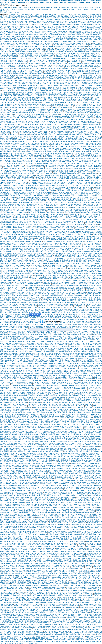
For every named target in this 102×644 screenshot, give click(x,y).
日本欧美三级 (80, 580)
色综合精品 (84, 147)
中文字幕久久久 (10, 289)
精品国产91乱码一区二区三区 (13, 252)
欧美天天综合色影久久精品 (85, 102)
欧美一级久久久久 (77, 477)
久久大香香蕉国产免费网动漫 (47, 363)
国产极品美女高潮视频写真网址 (82, 558)
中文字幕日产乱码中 (20, 121)
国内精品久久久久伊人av (44, 502)
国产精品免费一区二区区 (23, 316)
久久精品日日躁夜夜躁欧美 (64, 158)
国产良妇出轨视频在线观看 (76, 536)
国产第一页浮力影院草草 (90, 92)
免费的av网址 (52, 533)
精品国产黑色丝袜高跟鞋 (75, 35)
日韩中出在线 (40, 345)
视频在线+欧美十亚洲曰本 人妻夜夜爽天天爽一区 (50, 194)
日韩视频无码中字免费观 (58, 70)
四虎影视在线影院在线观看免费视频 (63, 128)
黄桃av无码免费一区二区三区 (59, 87)
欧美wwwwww (88, 82)
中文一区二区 (71, 443)
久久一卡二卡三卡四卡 (21, 519)
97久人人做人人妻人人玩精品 (36, 430)
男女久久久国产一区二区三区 (75, 624)
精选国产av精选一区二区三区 (39, 374)
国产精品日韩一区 (80, 289)
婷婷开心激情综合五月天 (32, 57)
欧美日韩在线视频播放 (72, 621)
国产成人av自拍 (12, 86)
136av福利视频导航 (62, 62)
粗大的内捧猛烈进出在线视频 (54, 474)
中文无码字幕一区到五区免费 (40, 91)
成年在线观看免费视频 (8, 223)
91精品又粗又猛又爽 (34, 213)
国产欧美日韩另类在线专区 (88, 641)
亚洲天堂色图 (59, 43)
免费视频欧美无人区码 (60, 262)
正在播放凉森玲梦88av (41, 387)
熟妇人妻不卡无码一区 (49, 226)
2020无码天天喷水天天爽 (13, 324)
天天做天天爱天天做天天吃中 (91, 518)
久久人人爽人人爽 (26, 640)
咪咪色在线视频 (36, 494)
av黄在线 (70, 511)
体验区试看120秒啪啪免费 (35, 145)
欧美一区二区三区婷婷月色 (21, 236)
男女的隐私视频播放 (40, 438)
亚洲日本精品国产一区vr (89, 255)
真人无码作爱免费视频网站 (21, 148)
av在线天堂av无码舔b (6, 179)
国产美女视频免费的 (24, 231)
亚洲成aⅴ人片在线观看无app (73, 535)
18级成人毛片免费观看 (90, 270)
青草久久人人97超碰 (59, 109)
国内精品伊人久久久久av (67, 106)
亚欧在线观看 (49, 69)
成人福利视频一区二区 (24, 485)
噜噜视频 (14, 38)
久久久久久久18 (67, 336)
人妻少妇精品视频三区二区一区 (21, 279)
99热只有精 (25, 631)
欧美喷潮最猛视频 (96, 213)
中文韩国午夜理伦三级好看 (95, 131)
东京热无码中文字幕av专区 (56, 358)
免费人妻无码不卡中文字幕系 (23, 253)
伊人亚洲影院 (53, 347)
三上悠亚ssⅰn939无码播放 (79, 80)
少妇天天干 (27, 199)
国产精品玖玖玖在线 (41, 518)
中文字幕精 (85, 58)
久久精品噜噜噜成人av (62, 225)
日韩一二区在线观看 (27, 628)
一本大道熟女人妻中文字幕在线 (11, 633)
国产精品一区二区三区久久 (78, 423)
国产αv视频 (85, 70)
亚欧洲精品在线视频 (48, 479)
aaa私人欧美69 (40, 597)
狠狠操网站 (66, 141)
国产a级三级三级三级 (64, 462)
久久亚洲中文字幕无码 (84, 619)
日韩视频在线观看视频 (21, 21)
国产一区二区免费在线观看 (81, 40)
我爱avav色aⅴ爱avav (24, 611)
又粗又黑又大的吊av (47, 299)
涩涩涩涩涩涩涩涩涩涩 (34, 638)
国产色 (33, 530)
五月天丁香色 (92, 308)
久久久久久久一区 (86, 247)
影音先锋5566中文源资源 (63, 301)
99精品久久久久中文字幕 (13, 623)
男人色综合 (9, 57)
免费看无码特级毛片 (81, 269)
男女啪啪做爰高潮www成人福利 (58, 424)
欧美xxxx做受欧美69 (38, 206)
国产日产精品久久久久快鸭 (51, 218)
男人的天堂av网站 (13, 611)
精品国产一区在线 (27, 282)
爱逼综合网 (57, 306)
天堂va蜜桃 (61, 608)
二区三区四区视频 (46, 14)
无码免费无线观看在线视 (7, 455)
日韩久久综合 (64, 499)
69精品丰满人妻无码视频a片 (81, 552)
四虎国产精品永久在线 (55, 16)
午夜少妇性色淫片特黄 (64, 223)
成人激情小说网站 (46, 97)
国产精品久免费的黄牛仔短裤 (89, 23)
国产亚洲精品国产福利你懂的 (67, 289)
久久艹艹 (82, 150)
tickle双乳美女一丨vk (69, 64)
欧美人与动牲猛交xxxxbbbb (59, 204)
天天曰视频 (95, 445)
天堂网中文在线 (54, 186)
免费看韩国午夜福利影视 (47, 428)
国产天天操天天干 (78, 48)
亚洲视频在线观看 (96, 141)
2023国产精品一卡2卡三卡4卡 (8, 174)
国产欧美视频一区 (12, 541)
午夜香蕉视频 (96, 31)
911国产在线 (77, 363)
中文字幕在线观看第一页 (35, 469)
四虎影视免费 (14, 430)
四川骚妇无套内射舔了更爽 (82, 613)
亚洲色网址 (85, 302)
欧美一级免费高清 (47, 102)
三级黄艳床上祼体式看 (49, 241)
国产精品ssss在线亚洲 (93, 614)
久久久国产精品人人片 (87, 186)
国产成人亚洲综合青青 (73, 606)
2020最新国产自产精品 (79, 399)
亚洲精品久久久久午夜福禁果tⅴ (80, 577)
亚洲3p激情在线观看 (24, 353)
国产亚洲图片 (41, 253)
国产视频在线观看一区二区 (56, 177)
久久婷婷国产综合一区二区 (46, 113)
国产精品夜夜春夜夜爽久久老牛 (35, 516)
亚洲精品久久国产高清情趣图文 (50, 604)
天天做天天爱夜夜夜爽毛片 (41, 92)
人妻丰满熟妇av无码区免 (76, 508)
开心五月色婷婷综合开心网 (30, 479)
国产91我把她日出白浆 (6, 419)
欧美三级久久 (97, 102)
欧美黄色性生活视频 (55, 116)
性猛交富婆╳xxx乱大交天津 (28, 163)
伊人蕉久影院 (58, 370)
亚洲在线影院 (25, 474)
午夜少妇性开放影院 (88, 563)
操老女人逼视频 (21, 38)
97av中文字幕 (52, 585)
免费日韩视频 (19, 458)
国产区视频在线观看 (67, 513)
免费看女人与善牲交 (17, 226)
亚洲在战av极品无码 (49, 55)
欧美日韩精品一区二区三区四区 (20, 233)
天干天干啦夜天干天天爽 (26, 509)
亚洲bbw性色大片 (69, 526)
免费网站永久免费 (36, 338)
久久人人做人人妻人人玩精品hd (91, 526)
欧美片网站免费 (43, 336)
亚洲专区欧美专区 (55, 179)
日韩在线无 (78, 602)
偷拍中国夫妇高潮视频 (22, 614)
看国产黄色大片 (35, 31)
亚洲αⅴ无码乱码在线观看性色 (49, 223)
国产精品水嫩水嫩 (66, 16)
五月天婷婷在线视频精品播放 (83, 228)
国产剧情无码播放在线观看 (35, 367)
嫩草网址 (34, 253)
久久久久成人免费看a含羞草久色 (68, 418)
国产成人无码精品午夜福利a (52, 447)
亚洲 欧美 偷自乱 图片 (8, 50)
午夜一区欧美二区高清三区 (31, 643)
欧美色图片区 (67, 575)
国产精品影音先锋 (66, 208)
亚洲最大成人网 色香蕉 (31, 30)
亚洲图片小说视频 (58, 575)
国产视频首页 (49, 114)
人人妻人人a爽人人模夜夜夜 (69, 438)
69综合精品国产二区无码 (37, 485)
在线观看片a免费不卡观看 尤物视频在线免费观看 (84, 53)
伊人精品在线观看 (75, 186)
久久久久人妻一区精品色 (88, 470)
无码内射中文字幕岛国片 (82, 453)
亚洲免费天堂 (86, 602)
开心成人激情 (11, 21)
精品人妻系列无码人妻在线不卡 (64, 558)
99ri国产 (82, 608)
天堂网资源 (87, 48)
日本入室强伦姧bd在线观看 (54, 104)
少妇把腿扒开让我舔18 (84, 565)
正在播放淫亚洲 (63, 240)
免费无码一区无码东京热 (94, 267)
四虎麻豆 (70, 557)
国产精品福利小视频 (24, 218)
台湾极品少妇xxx (36, 491)
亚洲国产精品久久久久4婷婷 (50, 526)
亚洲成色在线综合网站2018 (58, 192)
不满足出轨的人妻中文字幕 (16, 463)
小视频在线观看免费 (17, 343)
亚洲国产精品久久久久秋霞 (89, 504)
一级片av (74, 86)
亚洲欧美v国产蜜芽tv (18, 221)
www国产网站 (8, 247)
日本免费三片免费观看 (55, 340)
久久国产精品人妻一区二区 (62, 287)
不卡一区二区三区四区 (79, 192)
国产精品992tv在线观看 (83, 574)
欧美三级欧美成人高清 (37, 399)
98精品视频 (96, 489)
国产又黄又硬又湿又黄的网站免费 (11, 514)
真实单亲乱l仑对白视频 (60, 479)
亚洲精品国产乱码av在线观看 (8, 613)
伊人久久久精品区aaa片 (43, 347)
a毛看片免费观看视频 (76, 462)
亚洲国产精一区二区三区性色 (46, 292)
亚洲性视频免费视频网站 (7, 150)
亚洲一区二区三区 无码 (21, 125)
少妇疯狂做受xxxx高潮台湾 (70, 387)
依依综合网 (72, 458)
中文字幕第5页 (40, 304)
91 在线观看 (95, 228)
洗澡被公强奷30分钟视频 (74, 440)
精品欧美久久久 (18, 408)
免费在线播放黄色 (43, 141)
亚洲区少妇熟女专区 (15, 640)
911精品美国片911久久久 (67, 235)
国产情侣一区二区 (89, 569)
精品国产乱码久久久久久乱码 (22, 604)
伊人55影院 (71, 131)
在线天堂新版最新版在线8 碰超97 (71, 157)
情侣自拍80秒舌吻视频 (13, 377)
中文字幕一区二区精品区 (15, 82)
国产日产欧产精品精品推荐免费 (78, 233)
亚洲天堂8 (34, 594)
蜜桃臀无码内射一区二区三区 (37, 148)
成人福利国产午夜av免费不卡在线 (77, 614)
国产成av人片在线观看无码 (89, 460)
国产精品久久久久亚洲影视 (78, 274)
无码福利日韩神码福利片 (37, 265)
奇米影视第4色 (11, 197)
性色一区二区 (56, 409)
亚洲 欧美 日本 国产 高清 (25, 560)
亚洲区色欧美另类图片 (79, 636)
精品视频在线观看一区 (60, 374)
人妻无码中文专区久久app (24, 270)
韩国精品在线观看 (8, 396)
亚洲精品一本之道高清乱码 (84, 584)
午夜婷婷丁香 (36, 377)
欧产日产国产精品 (45, 25)
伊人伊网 (23, 230)
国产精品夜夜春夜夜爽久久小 (75, 291)
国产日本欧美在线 (94, 577)
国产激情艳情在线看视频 (72, 248)
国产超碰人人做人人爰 (16, 97)
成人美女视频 (51, 160)
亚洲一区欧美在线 (22, 106)
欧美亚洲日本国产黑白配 (56, 118)
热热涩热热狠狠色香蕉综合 (45, 531)
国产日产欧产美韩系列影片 (62, 580)
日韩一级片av (74, 223)
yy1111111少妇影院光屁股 (52, 33)
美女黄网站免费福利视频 (34, 582)
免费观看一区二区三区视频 (29, 286)
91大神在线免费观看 (25, 241)
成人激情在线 (69, 552)
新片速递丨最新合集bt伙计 (9, 421)
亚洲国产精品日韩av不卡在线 (74, 635)
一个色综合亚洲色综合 (46, 606)
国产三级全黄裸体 (32, 216)
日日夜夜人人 (11, 13)
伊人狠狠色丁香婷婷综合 (64, 221)
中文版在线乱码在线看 (56, 25)
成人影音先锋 (88, 487)
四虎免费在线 (77, 641)
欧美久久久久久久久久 (49, 384)
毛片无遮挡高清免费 (96, 592)
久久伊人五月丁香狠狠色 (33, 606)
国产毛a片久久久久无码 (58, 14)
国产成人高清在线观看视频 (48, 423)
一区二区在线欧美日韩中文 (82, 153)
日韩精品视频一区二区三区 (39, 153)
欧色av (19, 347)
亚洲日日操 (45, 587)
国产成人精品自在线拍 (88, 635)
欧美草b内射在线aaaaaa (77, 553)
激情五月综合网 (70, 587)
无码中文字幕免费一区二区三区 (93, 191)
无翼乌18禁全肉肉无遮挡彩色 (24, 197)
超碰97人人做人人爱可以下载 (68, 392)
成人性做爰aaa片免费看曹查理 (48, 277)
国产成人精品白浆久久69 (34, 541)
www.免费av (33, 597)
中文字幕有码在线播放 (93, 316)
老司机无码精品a (39, 440)
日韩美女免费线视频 (34, 614)
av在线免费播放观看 (46, 630)
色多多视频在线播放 (46, 284)
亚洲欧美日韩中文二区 (38, 33)
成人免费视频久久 (67, 145)
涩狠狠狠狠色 (87, 152)
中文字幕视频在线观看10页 (69, 496)
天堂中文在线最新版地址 (75, 296)
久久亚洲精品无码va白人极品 (49, 431)
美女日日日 (34, 502)
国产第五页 (8, 374)
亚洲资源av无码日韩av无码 (63, 423)
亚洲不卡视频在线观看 (19, 616)
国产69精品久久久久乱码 (51, 379)
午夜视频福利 (56, 499)
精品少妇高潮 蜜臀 (34, 409)
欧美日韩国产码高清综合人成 (75, 238)
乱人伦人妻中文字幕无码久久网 (9, 326)
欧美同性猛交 (85, 419)
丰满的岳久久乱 (93, 341)
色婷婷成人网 (41, 591)
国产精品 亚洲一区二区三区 (73, 533)
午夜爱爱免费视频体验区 (30, 343)
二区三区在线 (98, 328)
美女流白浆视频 (41, 477)
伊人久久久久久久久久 (49, 419)
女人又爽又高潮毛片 (12, 152)
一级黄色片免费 (67, 372)
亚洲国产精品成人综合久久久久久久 (14, 535)
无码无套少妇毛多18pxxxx (64, 94)
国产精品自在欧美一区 (46, 125)
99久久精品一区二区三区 (39, 514)
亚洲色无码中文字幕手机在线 (16, 531)
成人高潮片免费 (38, 601)
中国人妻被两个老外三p (61, 55)
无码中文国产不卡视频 (69, 163)
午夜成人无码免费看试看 (44, 594)
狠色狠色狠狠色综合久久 (15, 440)
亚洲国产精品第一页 (74, 286)
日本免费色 (13, 53)
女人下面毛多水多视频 (56, 372)
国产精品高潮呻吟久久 (48, 392)
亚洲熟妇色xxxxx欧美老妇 (57, 280)
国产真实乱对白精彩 (73, 424)
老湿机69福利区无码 (93, 370)
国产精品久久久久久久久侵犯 (34, 548)
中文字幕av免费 (90, 128)
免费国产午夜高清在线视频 (50, 52)
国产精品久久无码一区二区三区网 (32, 448)
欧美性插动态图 (53, 458)
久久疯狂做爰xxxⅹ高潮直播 (72, 608)
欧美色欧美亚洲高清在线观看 (34, 619)
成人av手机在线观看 (61, 548)
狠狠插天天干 (37, 618)
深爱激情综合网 (69, 202)
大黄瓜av (91, 552)
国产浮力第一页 (75, 199)
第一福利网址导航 (19, 65)
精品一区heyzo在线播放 (31, 591)
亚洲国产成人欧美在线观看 (88, 236)
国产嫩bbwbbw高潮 (20, 491)
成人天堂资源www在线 (39, 565)
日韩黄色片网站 (35, 414)
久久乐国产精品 (55, 40)
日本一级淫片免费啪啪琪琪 (31, 341)
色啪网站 (97, 531)
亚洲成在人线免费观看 (81, 131)
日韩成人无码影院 (95, 543)
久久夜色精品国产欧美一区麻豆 (65, 352)
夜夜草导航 (54, 457)
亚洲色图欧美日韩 (66, 477)
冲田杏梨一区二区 (48, 143)
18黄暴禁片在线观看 (27, 384)
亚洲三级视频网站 (5, 406)
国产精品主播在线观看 (80, 41)
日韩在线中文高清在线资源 (7, 213)
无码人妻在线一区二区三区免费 (23, 36)
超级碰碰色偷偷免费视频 (84, 26)
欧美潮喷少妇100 (42, 287)
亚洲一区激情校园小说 (89, 624)
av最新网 (12, 491)
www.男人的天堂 (66, 247)
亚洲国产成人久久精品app (85, 338)
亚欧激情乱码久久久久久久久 (68, 574)
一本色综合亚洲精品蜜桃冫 (48, 338)
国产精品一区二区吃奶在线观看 (59, 433)
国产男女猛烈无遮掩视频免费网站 (59, 450)
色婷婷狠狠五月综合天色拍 (12, 26)
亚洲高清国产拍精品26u (21, 150)
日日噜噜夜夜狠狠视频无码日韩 (32, 97)
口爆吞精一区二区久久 (79, 511)
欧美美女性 (22, 567)
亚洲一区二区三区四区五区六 (89, 491)
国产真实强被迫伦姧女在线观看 (39, 199)
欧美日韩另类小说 (9, 64)
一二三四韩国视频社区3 (31, 460)
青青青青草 (11, 382)
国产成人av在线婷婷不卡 (68, 170)
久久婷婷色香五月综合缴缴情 (88, 36)
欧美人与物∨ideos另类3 (38, 79)
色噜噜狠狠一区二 (95, 265)
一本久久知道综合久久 (83, 14)
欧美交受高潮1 (54, 555)
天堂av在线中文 (60, 160)
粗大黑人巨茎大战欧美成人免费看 (51, 435)
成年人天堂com (60, 338)
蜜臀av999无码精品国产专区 (35, 60)
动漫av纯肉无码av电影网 (68, 386)
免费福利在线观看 (54, 530)
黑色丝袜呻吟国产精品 (94, 443)
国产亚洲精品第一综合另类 (61, 341)
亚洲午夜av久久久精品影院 (88, 352)
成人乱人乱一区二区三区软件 (41, 557)
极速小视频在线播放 (29, 118)
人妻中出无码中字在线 (64, 199)
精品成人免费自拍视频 (52, 240)
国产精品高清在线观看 (50, 169)
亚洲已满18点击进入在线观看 (48, 523)
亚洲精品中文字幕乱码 (39, 375)
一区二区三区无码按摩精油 (74, 592)
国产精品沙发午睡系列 (46, 45)
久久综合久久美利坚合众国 (37, 169)
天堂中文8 (41, 348)
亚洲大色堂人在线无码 (49, 558)
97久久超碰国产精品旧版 (59, 543)
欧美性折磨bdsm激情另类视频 (85, 638)
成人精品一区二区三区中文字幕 (12, 557)
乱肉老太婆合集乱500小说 (9, 316)
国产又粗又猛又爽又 (26, 514)
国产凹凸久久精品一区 (76, 630)
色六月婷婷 (80, 50)
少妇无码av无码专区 (91, 555)
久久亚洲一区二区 (86, 280)
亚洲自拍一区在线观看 (36, 396)
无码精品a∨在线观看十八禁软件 (74, 67)
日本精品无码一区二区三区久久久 (13, 362)
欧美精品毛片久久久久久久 (17, 14)
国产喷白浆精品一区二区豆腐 (90, 225)
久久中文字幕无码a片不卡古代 (21, 258)
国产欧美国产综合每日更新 (79, 60)
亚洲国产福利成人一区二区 (94, 148)
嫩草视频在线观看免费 (25, 162)
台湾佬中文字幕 (57, 157)
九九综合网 (72, 260)
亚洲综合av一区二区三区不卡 (72, 177)
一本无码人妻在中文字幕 (7, 330)
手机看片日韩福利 (16, 384)
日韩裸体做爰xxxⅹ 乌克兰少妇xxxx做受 (11, 143)
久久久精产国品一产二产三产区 (63, 541)
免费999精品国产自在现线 (14, 474)
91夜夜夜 (62, 136)
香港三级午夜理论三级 (14, 550)
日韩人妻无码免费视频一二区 (23, 494)
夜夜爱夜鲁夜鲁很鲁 (88, 531)
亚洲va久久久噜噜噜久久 (32, 489)
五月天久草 (59, 108)
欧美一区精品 (90, 309)
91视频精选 (37, 94)
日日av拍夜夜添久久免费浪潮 (38, 180)
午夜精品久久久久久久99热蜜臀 (39, 279)
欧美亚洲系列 (73, 514)
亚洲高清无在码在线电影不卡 (66, 430)
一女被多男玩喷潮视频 (6, 518)
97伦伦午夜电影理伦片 (87, 157)
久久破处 (73, 497)
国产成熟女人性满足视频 (12, 562)
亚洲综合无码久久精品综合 (47, 189)
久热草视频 (81, 223)
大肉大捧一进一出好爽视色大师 (56, 121)
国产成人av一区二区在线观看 (73, 538)
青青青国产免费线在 (47, 453)
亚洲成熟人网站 (10, 413)
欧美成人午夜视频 (82, 148)
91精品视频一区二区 (64, 555)
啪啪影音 (91, 45)
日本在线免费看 (60, 533)
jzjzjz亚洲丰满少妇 (62, 238)
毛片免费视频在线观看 (38, 69)
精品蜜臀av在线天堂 (79, 350)
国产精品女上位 (83, 267)
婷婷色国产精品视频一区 (75, 441)
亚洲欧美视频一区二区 (82, 443)
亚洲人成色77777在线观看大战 (28, 172)
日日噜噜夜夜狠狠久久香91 (58, 313)
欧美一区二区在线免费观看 (25, 608)
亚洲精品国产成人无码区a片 (8, 47)
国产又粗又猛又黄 (41, 130)
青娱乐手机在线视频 (53, 518)
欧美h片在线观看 (92, 367)
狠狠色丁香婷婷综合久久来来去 (13, 631)
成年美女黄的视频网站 (30, 65)
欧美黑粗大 (49, 599)
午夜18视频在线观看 (18, 96)
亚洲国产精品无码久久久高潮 (22, 138)
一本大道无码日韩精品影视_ (55, 86)
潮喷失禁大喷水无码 (86, 194)
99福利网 (72, 269)
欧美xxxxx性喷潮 (70, 465)
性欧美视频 (33, 140)
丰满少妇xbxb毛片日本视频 (36, 380)
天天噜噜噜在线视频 (38, 170)
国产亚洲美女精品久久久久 (27, 599)
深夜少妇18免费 (73, 619)
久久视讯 (47, 440)
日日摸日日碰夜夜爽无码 (47, 377)
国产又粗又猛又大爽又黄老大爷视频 (38, 182)
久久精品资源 (61, 275)
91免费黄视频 (97, 418)
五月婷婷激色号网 (27, 408)
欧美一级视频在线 (34, 302)
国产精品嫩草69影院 (32, 348)
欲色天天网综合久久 (44, 535)
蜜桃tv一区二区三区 (24, 267)
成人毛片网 (71, 530)
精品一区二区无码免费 (38, 70)
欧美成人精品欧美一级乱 (89, 33)
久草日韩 (14, 165)
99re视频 (76, 306)
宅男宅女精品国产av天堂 (82, 431)
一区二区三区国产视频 (25, 133)
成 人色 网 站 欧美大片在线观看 (24, 206)
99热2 (93, 189)
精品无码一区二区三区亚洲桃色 (73, 560)
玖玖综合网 (3, 392)
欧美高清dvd (10, 114)
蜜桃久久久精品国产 (68, 528)
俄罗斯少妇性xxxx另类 (63, 401)
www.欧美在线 (94, 138)
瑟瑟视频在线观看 (11, 18)
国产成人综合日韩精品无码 (87, 199)
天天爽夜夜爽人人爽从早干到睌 (18, 367)
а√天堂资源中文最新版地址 (15, 477)
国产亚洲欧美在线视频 (76, 245)
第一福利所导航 (79, 82)
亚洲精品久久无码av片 (77, 616)
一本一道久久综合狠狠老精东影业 (77, 230)
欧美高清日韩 (19, 538)
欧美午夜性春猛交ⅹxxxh (89, 221)
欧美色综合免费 (17, 358)
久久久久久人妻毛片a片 (10, 331)
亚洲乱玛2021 (9, 408)
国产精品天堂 (73, 340)
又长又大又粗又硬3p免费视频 (81, 521)
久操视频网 (47, 430)
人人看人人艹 (56, 125)
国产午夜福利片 (94, 153)
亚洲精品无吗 (49, 152)
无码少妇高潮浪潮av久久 (78, 448)
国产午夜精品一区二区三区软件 (73, 331)
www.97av (3, 345)
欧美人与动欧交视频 (19, 452)
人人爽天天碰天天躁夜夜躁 (59, 335)
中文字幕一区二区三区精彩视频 (54, 609)
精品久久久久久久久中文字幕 (77, 226)
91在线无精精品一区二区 (63, 572)
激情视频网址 (67, 86)
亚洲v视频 (48, 19)
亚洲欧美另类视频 (77, 257)
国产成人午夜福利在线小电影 (51, 23)
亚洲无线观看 (49, 21)
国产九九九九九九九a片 (83, 392)
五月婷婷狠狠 (65, 369)
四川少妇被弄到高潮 (87, 550)
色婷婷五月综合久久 (95, 262)
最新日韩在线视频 (75, 311)
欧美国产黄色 (89, 294)
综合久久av (53, 238)
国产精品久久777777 (43, 233)
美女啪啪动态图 (78, 92)
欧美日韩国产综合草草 (80, 430)
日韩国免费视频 (82, 514)
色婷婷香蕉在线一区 (18, 336)
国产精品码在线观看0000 (57, 213)
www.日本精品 (14, 218)
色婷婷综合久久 (12, 92)
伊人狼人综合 (69, 611)
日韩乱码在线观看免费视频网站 (31, 184)
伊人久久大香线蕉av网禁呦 (79, 377)
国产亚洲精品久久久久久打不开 (64, 48)
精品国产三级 (53, 401)
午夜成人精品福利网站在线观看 (12, 16)
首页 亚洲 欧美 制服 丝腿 (64, 60)
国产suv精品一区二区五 (61, 582)
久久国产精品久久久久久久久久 (81, 336)
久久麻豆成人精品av (42, 294)
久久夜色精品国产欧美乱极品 (13, 123)
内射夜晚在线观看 (92, 80)
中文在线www (61, 523)
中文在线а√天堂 (54, 252)
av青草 (52, 131)
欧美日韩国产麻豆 (85, 286)
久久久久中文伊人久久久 (17, 243)
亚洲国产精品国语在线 (48, 553)
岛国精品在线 (8, 221)
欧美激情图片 (38, 101)
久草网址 (25, 345)
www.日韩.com (82, 324)
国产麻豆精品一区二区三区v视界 (37, 240)
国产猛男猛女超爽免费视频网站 (66, 431)
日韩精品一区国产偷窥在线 (14, 280)
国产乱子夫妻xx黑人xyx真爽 (8, 431)
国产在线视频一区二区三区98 (37, 474)
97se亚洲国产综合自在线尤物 (78, 555)
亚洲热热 (15, 79)
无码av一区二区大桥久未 (51, 455)
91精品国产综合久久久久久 (67, 604)
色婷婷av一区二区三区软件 (62, 391)
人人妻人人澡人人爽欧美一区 (53, 394)
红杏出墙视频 (83, 306)
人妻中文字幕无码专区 (82, 179)
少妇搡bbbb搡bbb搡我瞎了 (89, 348)
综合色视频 (3, 377)
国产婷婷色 (90, 47)
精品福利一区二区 (68, 594)
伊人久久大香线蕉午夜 (75, 380)
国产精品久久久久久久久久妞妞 (39, 533)
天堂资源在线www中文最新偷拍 (36, 225)
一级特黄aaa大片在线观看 (89, 252)
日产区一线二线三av (24, 492)
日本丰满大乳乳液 (52, 389)
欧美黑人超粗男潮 (60, 618)
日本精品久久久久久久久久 (65, 455)
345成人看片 (58, 386)
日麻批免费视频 (42, 30)
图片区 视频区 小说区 (43, 528)
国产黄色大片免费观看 (9, 523)
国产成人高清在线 (79, 323)
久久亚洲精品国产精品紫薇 (77, 391)
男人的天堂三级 (12, 479)
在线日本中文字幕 (54, 406)
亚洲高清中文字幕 (72, 174)
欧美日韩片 (84, 313)
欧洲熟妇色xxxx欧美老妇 (51, 72)
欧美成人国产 (77, 504)
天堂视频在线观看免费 (67, 308)
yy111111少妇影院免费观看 (74, 147)
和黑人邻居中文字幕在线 (44, 545)
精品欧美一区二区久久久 (29, 443)
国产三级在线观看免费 (49, 619)
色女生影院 (46, 469)
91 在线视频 (95, 584)
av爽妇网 (54, 630)
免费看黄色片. (83, 370)
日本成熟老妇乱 (87, 245)
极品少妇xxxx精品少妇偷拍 (16, 208)
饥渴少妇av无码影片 (34, 125)
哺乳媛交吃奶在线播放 (73, 253)
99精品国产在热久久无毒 (95, 382)
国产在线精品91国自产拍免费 (44, 635)
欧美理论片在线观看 (30, 331)
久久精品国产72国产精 (27, 557)
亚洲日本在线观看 (64, 514)
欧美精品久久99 (75, 572)
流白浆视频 (96, 321)
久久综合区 (86, 140)
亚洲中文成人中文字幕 (53, 640)
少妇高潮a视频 (20, 404)
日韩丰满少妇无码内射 (34, 89)
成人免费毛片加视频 (23, 328)
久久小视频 (47, 382)
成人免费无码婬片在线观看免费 (43, 155)
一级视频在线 (76, 404)
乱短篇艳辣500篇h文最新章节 (76, 589)
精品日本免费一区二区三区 (12, 411)
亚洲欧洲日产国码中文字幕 (68, 179)
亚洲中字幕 (10, 513)
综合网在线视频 (58, 255)
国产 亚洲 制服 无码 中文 (38, 274)
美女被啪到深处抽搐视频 (23, 480)
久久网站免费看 (15, 41)
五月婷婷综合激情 (38, 282)
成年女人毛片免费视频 (69, 43)
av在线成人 (29, 411)
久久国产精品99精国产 (53, 514)
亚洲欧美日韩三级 (59, 550)
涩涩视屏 (31, 382)
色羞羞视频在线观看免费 (55, 236)
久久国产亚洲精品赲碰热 (39, 209)
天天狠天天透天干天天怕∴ (31, 336)
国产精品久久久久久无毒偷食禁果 (34, 80)
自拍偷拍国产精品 (55, 138)
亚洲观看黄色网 (64, 348)
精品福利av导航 (59, 491)
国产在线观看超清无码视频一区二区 (40, 138)
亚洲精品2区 (25, 313)
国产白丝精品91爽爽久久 (19, 540)
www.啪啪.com (43, 67)
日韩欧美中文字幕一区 (75, 348)
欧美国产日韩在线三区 (7, 453)
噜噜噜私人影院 (23, 128)
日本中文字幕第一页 (15, 397)
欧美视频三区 (37, 435)
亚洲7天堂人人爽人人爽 (24, 235)
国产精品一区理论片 (96, 280)
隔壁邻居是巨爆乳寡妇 (52, 35)
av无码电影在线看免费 (88, 301)
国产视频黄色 (73, 345)
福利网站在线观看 (5, 575)
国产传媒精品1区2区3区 (60, 299)
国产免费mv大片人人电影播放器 (40, 504)
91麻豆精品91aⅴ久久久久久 (88, 101)
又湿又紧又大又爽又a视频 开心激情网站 (14, 624)
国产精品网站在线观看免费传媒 (75, 270)
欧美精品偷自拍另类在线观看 (68, 148)
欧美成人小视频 (34, 501)
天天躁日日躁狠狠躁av (19, 40)
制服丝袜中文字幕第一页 (29, 362)
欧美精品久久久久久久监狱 (26, 72)
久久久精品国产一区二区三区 (21, 496)
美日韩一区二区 (98, 397)
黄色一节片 (24, 60)
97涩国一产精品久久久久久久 (15, 536)
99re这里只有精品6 (19, 294)
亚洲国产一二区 (69, 523)
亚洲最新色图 (4, 550)
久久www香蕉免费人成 (11, 328)
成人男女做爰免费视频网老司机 (58, 557)
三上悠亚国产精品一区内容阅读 (72, 467)
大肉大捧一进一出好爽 (20, 216)
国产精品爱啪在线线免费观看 (93, 436)
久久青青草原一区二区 (12, 33)
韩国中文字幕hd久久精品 (10, 225)
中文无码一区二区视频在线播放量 (22, 170)
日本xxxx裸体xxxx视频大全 (34, 102)
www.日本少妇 (14, 135)
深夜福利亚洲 (78, 308)
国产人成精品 (33, 313)
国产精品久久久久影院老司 (93, 192)
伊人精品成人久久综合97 (50, 221)
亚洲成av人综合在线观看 (80, 528)
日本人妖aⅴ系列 (55, 418)
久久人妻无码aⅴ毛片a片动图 (48, 84)
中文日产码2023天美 (55, 208)
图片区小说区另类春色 (56, 528)
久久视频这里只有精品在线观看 (52, 170)
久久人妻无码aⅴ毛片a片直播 (36, 508)
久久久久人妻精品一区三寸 (26, 618)
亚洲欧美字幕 (94, 279)
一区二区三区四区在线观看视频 (9, 67)
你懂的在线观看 (53, 82)
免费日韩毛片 (29, 92)
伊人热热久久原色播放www (64, 509)
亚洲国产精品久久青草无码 (37, 231)
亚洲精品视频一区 (43, 452)
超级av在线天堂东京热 (31, 547)
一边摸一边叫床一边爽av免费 (36, 62)
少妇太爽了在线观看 (84, 180)
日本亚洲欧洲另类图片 (54, 294)
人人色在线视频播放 (30, 75)
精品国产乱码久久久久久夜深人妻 (92, 75)
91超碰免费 (17, 396)
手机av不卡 (13, 126)
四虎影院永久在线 (5, 231)
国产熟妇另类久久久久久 (25, 33)
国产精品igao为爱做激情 (61, 131)
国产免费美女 (38, 352)
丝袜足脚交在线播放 (61, 443)
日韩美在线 (57, 448)
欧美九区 (68, 102)
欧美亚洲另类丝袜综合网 (33, 121)
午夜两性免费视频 (87, 31)
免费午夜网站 (50, 370)
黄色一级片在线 (33, 309)
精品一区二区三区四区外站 (20, 402)
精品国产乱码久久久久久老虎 (82, 413)
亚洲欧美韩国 (6, 211)
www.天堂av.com (39, 382)
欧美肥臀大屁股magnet (80, 523)
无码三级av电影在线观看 (28, 255)
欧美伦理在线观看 (8, 496)
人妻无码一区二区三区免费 (34, 38)
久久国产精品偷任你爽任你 (57, 196)
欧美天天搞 (81, 436)
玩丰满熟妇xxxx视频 (86, 516)
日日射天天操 (92, 58)
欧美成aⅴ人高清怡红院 (86, 524)
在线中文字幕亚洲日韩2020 (22, 597)
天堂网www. (96, 406)
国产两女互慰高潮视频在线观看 (23, 91)
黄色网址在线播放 (71, 584)
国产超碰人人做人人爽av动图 (46, 306)
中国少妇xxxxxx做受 (73, 218)
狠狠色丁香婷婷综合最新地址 (68, 409)
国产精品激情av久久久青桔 (54, 30)
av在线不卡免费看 (80, 294)
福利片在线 (49, 36)
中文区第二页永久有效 (8, 508)
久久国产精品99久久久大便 (37, 513)
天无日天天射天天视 (6, 433)
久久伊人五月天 (93, 616)
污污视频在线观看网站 (32, 452)
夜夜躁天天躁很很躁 (88, 477)
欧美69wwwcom (92, 462)
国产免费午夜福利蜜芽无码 (31, 363)
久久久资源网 (76, 328)
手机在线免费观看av (9, 36)
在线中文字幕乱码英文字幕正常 (41, 567)
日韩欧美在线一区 (96, 416)
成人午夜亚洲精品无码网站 (75, 184)
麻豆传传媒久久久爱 (12, 609)
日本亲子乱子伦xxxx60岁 (71, 579)
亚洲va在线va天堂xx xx (44, 313)
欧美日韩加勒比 (77, 252)
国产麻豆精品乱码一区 (48, 445)
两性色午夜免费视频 (28, 585)
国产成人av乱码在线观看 (47, 296)
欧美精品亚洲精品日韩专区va (54, 130)
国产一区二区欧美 (89, 238)
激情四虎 (30, 108)
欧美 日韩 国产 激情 (89, 50)
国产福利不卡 (79, 272)
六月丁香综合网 (49, 255)
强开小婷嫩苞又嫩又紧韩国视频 (20, 472)
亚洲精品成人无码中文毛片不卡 (58, 162)
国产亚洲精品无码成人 (18, 441)
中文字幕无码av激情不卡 (32, 116)
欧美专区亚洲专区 (82, 421)
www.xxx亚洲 (20, 331)
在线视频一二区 (95, 69)
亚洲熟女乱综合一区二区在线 (91, 502)
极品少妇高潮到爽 (55, 482)
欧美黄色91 (80, 609)
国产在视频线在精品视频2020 (53, 426)
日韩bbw (79, 58)
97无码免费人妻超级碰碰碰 (14, 443)
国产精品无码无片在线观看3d (73, 70)
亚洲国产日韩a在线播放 (22, 113)
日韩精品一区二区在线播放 (64, 596)
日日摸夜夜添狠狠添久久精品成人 (64, 428)
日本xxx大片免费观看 (25, 135)
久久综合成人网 (20, 431)
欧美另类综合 (7, 484)
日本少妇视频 (6, 308)
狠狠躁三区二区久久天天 (15, 245)
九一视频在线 (82, 408)
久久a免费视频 (60, 331)
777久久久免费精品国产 (64, 347)
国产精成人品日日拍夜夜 (75, 433)
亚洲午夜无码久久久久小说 (29, 570)
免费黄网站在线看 (13, 492)
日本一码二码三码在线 (15, 545)
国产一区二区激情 (40, 426)
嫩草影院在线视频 (87, 35)
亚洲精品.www (25, 465)
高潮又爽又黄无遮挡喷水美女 (88, 457)
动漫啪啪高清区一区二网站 (18, 263)
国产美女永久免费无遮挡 (37, 218)
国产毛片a (12, 153)
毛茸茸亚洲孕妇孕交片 (95, 369)
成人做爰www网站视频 (42, 443)
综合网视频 (61, 180)
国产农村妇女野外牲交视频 (90, 67)
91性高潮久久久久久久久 (47, 582)
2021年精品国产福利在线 (42, 228)
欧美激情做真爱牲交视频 (62, 226)
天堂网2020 (71, 548)
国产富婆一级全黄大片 (23, 421)
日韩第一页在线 (74, 277)
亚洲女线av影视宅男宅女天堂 (94, 145)
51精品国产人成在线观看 (71, 216)
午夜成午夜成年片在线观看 (79, 292)
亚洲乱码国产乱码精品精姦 (29, 347)
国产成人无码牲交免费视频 (8, 594)
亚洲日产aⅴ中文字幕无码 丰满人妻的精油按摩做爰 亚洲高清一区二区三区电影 (43, 579)
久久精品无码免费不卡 (27, 475)
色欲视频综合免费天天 (95, 453)
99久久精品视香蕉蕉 (13, 335)
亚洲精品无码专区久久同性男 (83, 43)
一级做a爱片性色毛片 (6, 214)
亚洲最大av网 (78, 450)
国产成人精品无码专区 (44, 179)
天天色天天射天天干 (36, 589)
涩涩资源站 (17, 155)
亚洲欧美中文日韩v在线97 (30, 458)
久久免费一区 (4, 141)
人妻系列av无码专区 (51, 126)
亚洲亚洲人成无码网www (48, 636)
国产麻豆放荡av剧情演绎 (22, 382)
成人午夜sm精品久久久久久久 (62, 74)
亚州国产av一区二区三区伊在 (22, 297)
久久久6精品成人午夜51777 (88, 106)
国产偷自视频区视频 (87, 560)
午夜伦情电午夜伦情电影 (19, 426)
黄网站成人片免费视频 (32, 335)
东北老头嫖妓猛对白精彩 (46, 184)
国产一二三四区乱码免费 (33, 355)
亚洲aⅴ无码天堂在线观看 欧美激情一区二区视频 (44, 311)
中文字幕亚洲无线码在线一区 (44, 172)
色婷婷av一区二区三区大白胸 (87, 475)
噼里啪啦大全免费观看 (20, 348)
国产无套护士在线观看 (80, 128)
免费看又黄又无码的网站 (62, 57)
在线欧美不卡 (72, 452)
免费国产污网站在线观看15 (88, 119)
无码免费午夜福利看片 (66, 18)
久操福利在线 (46, 131)
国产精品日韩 (41, 365)
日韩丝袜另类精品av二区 (39, 35)
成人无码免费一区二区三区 (36, 379)
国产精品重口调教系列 (86, 201)
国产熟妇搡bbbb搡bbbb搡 (33, 201)
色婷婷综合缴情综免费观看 (84, 472)
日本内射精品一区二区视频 (85, 387)
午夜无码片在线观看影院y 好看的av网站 (64, 69)
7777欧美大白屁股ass (86, 219)
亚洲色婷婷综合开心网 (39, 475)
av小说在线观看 (9, 89)
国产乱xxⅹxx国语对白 (75, 445)
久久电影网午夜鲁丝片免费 (31, 536)
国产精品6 (97, 238)
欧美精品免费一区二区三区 (89, 401)
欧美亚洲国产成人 (83, 216)
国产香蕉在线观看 (37, 257)
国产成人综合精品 (97, 114)
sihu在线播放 (29, 567)
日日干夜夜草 (85, 355)
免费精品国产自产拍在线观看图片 (45, 75)
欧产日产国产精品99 (64, 186)
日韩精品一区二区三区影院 (31, 99)
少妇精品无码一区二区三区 (45, 411)
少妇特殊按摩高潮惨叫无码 (14, 313)
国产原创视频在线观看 (71, 121)
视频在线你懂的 (85, 240)
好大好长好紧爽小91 (93, 277)
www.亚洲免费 (92, 597)
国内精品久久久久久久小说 (49, 484)
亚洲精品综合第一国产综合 (47, 614)
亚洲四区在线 (76, 362)
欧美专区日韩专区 (59, 28)
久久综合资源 (78, 601)
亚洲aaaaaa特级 (95, 414)
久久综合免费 (20, 131)
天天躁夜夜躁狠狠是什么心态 (17, 48)
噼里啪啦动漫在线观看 (9, 113)
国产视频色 (70, 479)
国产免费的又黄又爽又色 (91, 150)
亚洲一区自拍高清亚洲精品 (43, 433)
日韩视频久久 (44, 358)
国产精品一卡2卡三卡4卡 (61, 516)
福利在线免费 (26, 358)
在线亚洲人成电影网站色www (65, 631)
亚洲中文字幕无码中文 (73, 201)
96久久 (66, 452)
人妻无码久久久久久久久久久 (35, 119)
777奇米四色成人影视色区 (60, 606)
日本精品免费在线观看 (14, 504)
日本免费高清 (26, 31)
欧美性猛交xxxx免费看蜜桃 (34, 211)
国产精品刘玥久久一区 (55, 416)
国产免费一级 (47, 145)
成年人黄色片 (79, 38)
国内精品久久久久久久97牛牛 (69, 360)
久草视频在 (60, 489)
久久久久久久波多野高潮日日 (80, 509)
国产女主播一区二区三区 (78, 74)
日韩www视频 (57, 494)
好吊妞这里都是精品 (81, 587)
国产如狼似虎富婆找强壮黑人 (93, 580)
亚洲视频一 (4, 304)
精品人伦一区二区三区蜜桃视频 (57, 243)
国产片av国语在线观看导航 (59, 624)
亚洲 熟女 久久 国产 (21, 119)
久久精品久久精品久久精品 (16, 574)
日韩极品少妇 (21, 92)
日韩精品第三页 (77, 197)
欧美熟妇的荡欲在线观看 (80, 169)
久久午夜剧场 (20, 250)
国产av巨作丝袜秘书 (51, 79)
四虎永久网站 (66, 501)
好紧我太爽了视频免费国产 (38, 577)
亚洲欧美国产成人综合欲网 (15, 482)
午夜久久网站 (14, 145)
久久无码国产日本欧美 (28, 340)
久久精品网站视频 (88, 379)
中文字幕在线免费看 (43, 269)
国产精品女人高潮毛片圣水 (74, 87)
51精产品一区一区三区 (67, 125)
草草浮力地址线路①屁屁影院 (18, 516)
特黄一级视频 (78, 526)
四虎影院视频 (83, 277)
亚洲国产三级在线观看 (76, 623)
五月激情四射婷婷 (62, 201)
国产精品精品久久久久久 (61, 296)
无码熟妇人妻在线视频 (45, 106)
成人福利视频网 (68, 197)
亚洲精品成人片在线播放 (78, 191)
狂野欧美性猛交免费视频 (87, 111)
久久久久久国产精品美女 (19, 104)
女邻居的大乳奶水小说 (59, 202)
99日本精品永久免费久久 (28, 304)
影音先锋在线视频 (81, 167)
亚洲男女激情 (36, 301)
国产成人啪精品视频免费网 (41, 521)
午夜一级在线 (75, 206)
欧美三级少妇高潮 (32, 179)
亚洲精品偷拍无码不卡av (94, 169)
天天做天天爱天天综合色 (46, 128)
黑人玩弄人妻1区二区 (52, 613)
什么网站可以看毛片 (66, 231)
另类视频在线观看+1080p (15, 23)
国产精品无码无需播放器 (75, 225)
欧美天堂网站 (62, 182)
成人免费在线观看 (62, 230)
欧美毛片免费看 (61, 465)
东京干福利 (66, 269)
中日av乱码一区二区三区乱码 (26, 55)
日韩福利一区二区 (22, 372)
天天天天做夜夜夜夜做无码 (20, 240)
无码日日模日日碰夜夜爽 (49, 548)
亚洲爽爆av (87, 536)
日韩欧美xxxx (84, 96)
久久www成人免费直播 (23, 19)
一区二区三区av (25, 277)
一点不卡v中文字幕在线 (67, 155)
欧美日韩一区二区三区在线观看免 (28, 528)
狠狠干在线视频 (90, 126)
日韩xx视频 (16, 599)
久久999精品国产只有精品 (46, 99)
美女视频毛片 (60, 404)
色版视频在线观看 (36, 391)
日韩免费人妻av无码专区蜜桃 (83, 52)
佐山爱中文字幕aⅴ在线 (35, 248)
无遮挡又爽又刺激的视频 (70, 284)
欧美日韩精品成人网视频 (82, 262)
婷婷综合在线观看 (92, 430)
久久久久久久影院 (60, 250)
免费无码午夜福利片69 (7, 116)
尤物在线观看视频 (55, 382)
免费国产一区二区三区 (38, 455)
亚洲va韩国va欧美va (88, 465)
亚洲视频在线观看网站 (45, 302)
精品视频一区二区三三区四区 (48, 94)
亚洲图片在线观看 (47, 402)
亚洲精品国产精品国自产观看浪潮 (53, 304)
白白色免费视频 (96, 194)
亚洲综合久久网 (63, 35)
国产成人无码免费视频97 (49, 352)
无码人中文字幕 (8, 602)
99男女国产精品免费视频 (54, 570)
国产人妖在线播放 (7, 248)
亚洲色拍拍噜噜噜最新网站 (81, 611)
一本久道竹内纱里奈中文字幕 (46, 267)
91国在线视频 (8, 336)
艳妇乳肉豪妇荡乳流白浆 (44, 626)
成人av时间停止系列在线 (87, 328)
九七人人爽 (64, 394)
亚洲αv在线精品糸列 (11, 608)
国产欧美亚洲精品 (85, 231)
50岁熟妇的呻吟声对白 (51, 309)
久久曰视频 (85, 538)
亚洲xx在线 (96, 235)
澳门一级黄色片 (53, 92)
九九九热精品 (63, 408)
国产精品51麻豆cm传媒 (19, 314)
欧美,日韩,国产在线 (60, 367)
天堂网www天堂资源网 (90, 21)
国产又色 (28, 374)
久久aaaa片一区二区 (65, 567)
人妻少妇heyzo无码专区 (6, 170)
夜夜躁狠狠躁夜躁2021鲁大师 (45, 633)
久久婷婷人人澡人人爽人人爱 (16, 69)
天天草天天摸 (38, 131)
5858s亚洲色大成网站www (25, 202)
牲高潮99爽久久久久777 (10, 131)
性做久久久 (73, 580)
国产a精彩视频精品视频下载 (87, 572)
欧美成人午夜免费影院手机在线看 (13, 580)
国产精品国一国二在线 (66, 435)
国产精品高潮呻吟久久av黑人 (61, 21)
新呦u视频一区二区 (14, 352)
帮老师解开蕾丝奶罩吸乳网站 (78, 411)
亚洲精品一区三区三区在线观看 (70, 357)
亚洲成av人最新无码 (15, 379)
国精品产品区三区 (13, 94)
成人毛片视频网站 (44, 162)
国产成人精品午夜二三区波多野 (82, 25)
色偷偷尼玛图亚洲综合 (95, 125)
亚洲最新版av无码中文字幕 (68, 506)
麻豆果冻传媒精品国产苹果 (83, 69)
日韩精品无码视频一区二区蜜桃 (66, 402)
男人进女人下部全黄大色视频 (72, 489)
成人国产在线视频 (46, 187)
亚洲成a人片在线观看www (35, 386)
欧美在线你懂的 (16, 506)
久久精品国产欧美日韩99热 (85, 340)
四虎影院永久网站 (5, 218)
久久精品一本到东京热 (19, 84)
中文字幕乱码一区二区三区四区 (55, 64)
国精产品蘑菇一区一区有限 (62, 602)
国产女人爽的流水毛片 (18, 591)
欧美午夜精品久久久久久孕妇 (59, 291)
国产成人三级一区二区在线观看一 (44, 174)
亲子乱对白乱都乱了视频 (48, 618)
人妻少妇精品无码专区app (76, 484)
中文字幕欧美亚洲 (94, 40)
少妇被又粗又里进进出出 (90, 272)
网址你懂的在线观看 (40, 599)
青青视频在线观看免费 (24, 326)
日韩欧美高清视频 (5, 584)
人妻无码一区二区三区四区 (60, 599)
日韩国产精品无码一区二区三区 (59, 440)
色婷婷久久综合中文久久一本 (81, 138)
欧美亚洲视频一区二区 (49, 601)
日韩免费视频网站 (95, 214)
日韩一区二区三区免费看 (76, 116)
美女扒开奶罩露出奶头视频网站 (42, 192)
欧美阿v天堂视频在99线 (95, 343)
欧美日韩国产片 (35, 613)
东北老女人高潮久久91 (20, 445)
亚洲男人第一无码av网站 (42, 118)
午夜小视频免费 (48, 157)
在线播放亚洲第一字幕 (38, 50)
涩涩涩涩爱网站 (97, 404)
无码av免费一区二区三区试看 (70, 591)
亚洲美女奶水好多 (27, 245)
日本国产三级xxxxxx (80, 548)
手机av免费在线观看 (12, 618)
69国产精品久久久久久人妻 (56, 504)
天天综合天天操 (75, 213)
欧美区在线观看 (61, 587)
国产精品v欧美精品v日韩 (79, 541)
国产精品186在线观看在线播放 (70, 474)
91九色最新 (10, 643)
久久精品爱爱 (11, 253)
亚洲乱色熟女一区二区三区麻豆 (19, 406)
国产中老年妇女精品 (36, 604)
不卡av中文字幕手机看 (84, 265)
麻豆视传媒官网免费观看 (92, 447)
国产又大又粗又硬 (11, 250)
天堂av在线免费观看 (93, 528)
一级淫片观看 (77, 236)
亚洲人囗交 (44, 121)
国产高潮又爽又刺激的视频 (10, 167)
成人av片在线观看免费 (89, 484)
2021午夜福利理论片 (6, 233)
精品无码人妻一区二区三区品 (86, 196)
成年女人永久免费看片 (74, 240)
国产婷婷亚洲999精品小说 (49, 248)
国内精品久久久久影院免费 (67, 45)
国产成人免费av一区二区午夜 (70, 475)
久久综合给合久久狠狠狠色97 (83, 353)
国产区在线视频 (53, 199)
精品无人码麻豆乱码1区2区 (68, 343)
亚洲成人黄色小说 (12, 106)
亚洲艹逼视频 (95, 424)
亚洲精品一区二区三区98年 (15, 109)
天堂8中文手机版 (76, 84)
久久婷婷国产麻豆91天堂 (67, 375)
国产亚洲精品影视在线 (46, 89)
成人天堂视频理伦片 (72, 267)
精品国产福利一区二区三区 (69, 421)
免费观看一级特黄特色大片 (52, 206)
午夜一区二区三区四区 (84, 314)
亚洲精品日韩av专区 (15, 238)
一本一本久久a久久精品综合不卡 (64, 282)
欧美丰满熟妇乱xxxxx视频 (50, 60)
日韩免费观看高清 (82, 618)
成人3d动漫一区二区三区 (20, 89)
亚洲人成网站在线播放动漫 (66, 41)
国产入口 (80, 360)
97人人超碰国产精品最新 (29, 635)
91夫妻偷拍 (48, 70)
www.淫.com (74, 102)
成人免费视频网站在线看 (87, 604)
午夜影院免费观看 (76, 247)
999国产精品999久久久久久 (59, 638)
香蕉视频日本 (24, 379)
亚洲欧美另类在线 (60, 119)
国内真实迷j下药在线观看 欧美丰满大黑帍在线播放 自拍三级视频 (76, 562)
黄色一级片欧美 (55, 567)
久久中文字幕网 (15, 509)
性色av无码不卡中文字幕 (76, 255)
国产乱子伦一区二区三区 (89, 163)
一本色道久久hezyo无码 (38, 569)
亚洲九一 (14, 372)
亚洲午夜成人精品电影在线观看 (58, 214)
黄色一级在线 (94, 174)
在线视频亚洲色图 (11, 350)
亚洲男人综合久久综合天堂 (55, 336)
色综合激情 (23, 411)
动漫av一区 (88, 91)
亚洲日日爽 (5, 555)
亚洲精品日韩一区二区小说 (13, 163)
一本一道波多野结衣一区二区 (71, 118)
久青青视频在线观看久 (57, 470)
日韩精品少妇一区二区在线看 (11, 338)
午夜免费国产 (16, 475)
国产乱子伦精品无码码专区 (14, 184)
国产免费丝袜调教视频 (63, 630)
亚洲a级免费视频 (12, 302)
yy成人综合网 (97, 79)
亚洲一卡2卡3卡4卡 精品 (10, 592)
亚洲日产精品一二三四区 (66, 209)
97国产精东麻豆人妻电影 (39, 36)
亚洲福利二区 (75, 189)
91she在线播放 (18, 45)
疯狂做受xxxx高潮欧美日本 (24, 357)
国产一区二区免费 (5, 53)
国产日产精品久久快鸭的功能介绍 (37, 26)
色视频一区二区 (11, 404)
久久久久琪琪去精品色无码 (85, 418)
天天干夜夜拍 (28, 250)
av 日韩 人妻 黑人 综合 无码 (34, 462)
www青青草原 (75, 575)
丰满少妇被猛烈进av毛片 (54, 272)
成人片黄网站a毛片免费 (86, 335)
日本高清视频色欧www (31, 287)
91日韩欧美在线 (61, 611)
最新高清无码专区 (70, 160)
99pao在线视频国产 (72, 299)
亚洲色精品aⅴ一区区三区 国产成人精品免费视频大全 (67, 460)
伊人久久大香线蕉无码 (24, 399)
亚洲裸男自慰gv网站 (82, 628)
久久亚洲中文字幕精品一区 (28, 130)
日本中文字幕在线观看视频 (46, 28)
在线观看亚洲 (54, 492)
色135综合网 (6, 219)
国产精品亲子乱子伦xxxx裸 (33, 48)
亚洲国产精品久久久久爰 (82, 394)
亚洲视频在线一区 (54, 91)
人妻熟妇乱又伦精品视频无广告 (82, 557)
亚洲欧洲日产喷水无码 (58, 187)
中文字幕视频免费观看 (92, 396)
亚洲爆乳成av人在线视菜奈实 (53, 591)
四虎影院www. (26, 187)
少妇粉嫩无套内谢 (15, 457)
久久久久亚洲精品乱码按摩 (81, 455)
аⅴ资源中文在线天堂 (59, 36)
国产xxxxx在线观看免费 (38, 18)
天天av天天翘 (70, 601)
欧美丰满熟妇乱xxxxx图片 (42, 436)
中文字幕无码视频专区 (21, 213)
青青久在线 (93, 143)
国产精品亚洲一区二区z (30, 196)
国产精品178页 (35, 77)
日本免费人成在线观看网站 (46, 109)
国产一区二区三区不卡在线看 (70, 436)
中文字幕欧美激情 (41, 413)
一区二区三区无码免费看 (30, 477)
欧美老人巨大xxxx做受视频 (9, 630)
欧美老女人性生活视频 (11, 19)
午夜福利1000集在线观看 (7, 445)
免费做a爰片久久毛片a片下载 (66, 613)
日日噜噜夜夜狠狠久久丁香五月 (84, 402)
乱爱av (54, 350)
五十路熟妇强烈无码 (38, 563)
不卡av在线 (85, 250)
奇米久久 (69, 374)
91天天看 (5, 272)
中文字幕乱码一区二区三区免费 (36, 21)
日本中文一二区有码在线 (24, 136)
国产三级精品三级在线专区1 (36, 150)
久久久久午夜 (30, 350)
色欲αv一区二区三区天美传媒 (32, 114)
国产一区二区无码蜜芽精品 (48, 301)
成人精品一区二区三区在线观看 (64, 636)
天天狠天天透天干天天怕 (7, 148)
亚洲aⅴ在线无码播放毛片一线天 (81, 133)
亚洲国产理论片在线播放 (79, 126)
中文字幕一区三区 (35, 358)
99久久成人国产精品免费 (51, 563)
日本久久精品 (52, 587)
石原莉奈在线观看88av (71, 275)
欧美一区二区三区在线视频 (52, 348)
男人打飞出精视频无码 (83, 543)
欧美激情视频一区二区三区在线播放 (65, 38)
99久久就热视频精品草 (82, 382)
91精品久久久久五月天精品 (53, 231)
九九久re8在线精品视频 (28, 101)
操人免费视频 (92, 435)
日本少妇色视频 (8, 258)
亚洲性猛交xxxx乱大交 (34, 289)
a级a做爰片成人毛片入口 (78, 347)
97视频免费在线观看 (69, 77)
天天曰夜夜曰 (41, 394)
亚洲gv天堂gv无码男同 (44, 547)
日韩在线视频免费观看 (25, 569)
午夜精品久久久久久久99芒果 (47, 57)
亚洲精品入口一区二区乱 (43, 280)
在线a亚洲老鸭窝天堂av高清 (61, 172)
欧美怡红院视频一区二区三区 (43, 204)
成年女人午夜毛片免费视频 (87, 357)
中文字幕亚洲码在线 (44, 208)
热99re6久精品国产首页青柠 (91, 360)
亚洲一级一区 (58, 355)
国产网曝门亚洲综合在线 (49, 611)
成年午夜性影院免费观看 (13, 158)
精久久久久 (45, 467)
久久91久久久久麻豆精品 (31, 535)
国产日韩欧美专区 (75, 491)
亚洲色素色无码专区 (63, 345)
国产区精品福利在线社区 (94, 463)
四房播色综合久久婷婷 (29, 482)
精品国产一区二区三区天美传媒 (85, 86)
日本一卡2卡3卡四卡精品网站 (80, 18)
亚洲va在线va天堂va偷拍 (7, 321)
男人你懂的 (77, 106)
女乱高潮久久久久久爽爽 (74, 99)
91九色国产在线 (29, 131)
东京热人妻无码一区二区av (20, 306)
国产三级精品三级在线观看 (50, 96)
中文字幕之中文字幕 (35, 421)
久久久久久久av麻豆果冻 (79, 365)
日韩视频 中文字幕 (41, 389)
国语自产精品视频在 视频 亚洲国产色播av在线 (58, 274)
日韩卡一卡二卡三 (91, 226)
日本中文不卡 (85, 65)
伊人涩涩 (44, 211)
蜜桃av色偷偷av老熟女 (74, 516)
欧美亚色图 (26, 226)
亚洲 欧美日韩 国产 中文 (21, 508)
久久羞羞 (46, 265)
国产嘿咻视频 (68, 133)
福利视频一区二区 (61, 601)
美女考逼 (35, 202)
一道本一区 (90, 377)
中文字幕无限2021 (11, 119)
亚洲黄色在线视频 (5, 126)
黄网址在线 (38, 291)
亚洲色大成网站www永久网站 (31, 86)
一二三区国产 (98, 182)
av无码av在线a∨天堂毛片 (63, 497)
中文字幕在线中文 (21, 523)
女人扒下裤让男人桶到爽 (19, 419)
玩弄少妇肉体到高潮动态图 (57, 535)
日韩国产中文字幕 (44, 213)
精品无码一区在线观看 (39, 609)
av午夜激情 (43, 414)
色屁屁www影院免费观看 (42, 340)
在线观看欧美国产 (50, 225)
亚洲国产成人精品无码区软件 (41, 416)
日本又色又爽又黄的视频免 (64, 126)
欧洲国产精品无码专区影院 (56, 469)
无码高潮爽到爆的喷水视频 (66, 597)
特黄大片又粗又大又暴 (94, 421)
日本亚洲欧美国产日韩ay (48, 38)
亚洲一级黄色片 (66, 30)
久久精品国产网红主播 (6, 511)
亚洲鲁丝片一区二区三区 (43, 238)
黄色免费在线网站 (50, 167)
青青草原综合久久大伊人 (15, 147)
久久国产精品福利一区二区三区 (69, 565)
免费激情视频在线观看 (85, 189)
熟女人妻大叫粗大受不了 (60, 89)
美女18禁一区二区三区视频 (93, 548)
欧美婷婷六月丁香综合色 (9, 296)
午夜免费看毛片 (44, 506)
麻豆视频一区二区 (17, 269)
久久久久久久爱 (27, 153)
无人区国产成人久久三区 (17, 186)
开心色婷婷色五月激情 (78, 91)
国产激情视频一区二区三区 (54, 477)
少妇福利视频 (76, 231)
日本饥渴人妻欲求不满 (84, 482)
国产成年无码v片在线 (16, 448)
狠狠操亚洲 (3, 184)
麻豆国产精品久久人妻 (31, 531)
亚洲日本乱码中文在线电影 (86, 206)
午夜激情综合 (28, 69)
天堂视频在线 (19, 64)
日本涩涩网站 (45, 58)
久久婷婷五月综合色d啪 (90, 94)
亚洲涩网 (55, 402)
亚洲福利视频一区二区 (21, 587)
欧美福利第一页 (38, 55)
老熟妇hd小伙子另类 (26, 623)
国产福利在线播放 (55, 547)
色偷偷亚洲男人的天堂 (78, 241)
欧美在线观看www (92, 282)
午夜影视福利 (89, 350)
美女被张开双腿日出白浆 (69, 472)
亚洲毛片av (69, 192)
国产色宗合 (3, 443)
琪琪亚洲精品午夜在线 (23, 126)
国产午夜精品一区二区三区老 (85, 113)
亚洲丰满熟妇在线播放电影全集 (82, 209)
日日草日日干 (64, 619)
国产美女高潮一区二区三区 (73, 119)
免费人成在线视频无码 (19, 511)
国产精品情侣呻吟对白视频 (64, 297)
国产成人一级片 (29, 624)
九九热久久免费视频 (65, 406)
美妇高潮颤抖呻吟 (71, 333)
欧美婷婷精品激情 (75, 524)
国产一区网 (92, 626)
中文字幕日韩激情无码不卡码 (83, 416)
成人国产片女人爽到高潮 (13, 130)
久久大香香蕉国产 (19, 114)
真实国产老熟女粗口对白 (66, 40)
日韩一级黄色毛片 (5, 384)
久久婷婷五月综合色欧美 (20, 52)
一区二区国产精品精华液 (15, 333)
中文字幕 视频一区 (27, 143)
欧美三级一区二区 (43, 406)
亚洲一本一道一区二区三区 (94, 230)
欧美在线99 (18, 223)
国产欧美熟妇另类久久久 (84, 438)
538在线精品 (89, 631)
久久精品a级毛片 (5, 99)
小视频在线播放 (40, 255)
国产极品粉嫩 (69, 521)
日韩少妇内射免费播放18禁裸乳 (55, 111)
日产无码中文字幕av (47, 260)
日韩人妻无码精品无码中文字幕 (23, 50)
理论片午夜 (21, 502)
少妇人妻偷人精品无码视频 (14, 428)
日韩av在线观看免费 (22, 157)
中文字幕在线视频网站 (43, 163)
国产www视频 (63, 218)
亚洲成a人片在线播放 (78, 158)
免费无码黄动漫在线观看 (65, 257)
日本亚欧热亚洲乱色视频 (82, 45)
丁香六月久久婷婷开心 (90, 428)
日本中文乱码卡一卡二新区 (91, 599)
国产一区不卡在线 (22, 58)
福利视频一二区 (15, 501)
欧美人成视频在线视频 (96, 613)
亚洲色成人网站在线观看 (89, 184)
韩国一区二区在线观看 (43, 214)
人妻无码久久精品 (93, 253)
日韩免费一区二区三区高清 (49, 275)
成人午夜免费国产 (87, 601)
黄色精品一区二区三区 (50, 135)
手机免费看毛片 (86, 592)
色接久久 (86, 616)
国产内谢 (11, 641)
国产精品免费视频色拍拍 (92, 74)
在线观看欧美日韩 (62, 511)
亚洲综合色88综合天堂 (50, 286)
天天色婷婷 (47, 492)
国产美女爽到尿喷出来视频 (43, 87)
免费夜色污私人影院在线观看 (64, 241)
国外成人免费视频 (30, 389)
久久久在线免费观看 (71, 14)
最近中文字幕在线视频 (16, 370)
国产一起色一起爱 (43, 82)
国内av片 (6, 487)
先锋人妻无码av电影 (23, 302)
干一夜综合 (58, 357)
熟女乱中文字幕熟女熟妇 (50, 158)
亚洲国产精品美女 (5, 370)
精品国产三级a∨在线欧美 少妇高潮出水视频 (56, 441)
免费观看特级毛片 (14, 257)
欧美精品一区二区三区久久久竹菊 (70, 485)
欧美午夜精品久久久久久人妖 (93, 211)
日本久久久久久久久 (83, 304)
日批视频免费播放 (33, 550)
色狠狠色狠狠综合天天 (12, 569)
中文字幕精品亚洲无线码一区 (53, 360)
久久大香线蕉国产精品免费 (27, 636)
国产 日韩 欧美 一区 (76, 563)
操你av (98, 641)
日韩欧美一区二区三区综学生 (80, 374)
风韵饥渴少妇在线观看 (65, 91)
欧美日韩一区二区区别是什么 (62, 245)
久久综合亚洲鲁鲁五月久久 (18, 575)
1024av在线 (85, 308)
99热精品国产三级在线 (36, 465)
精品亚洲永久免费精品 (14, 230)
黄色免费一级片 (5, 367)
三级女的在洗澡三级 (36, 297)
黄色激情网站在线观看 (94, 618)
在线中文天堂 (42, 250)
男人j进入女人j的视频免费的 (26, 275)
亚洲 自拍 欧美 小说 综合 (24, 77)
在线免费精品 (21, 592)
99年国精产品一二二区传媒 (19, 596)
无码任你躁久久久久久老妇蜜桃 (33, 260)
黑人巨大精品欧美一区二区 (16, 435)
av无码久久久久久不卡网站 (19, 179)
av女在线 (43, 201)
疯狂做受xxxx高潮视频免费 (40, 408)
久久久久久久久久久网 (95, 431)
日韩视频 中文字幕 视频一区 (68, 547)
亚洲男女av (71, 450)
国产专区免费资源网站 (19, 453)
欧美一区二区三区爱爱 (15, 601)
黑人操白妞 (75, 150)
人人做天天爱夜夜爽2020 (89, 433)
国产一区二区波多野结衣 (15, 635)
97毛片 (38, 562)
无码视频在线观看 (40, 219)
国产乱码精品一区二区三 (71, 196)
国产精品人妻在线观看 (71, 338)
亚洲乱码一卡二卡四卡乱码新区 (22, 274)
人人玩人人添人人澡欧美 (63, 585)
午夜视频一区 (7, 165)
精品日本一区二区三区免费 (68, 58)
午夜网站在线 (77, 594)
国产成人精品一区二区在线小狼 (29, 552)
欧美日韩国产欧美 (9, 355)
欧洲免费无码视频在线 (37, 135)
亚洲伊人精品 (52, 572)
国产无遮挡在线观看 (51, 365)
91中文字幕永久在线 (23, 630)
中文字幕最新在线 (94, 585)
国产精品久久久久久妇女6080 (54, 496)
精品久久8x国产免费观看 (26, 192)
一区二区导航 (25, 418)
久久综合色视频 (45, 372)
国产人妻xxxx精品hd (12, 560)
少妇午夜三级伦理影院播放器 (79, 463)
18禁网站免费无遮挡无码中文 (16, 30)
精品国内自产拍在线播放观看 (32, 243)
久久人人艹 (72, 167)
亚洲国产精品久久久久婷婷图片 (43, 624)
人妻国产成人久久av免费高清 (70, 370)
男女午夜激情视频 (11, 157)
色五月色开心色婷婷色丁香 (53, 308)
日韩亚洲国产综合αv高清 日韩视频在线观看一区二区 (75, 143)
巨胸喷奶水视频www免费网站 (19, 386)
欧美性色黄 (74, 19)
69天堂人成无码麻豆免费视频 (94, 545)
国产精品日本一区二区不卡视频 (63, 292)
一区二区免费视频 (52, 608)
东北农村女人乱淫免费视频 (46, 341)
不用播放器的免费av (77, 596)
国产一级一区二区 (70, 272)
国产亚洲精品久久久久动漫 (43, 470)
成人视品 (27, 502)
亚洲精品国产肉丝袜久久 (73, 23)
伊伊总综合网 (91, 480)
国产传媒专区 (7, 386)
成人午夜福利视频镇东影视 (20, 87)
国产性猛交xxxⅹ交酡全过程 (87, 118)
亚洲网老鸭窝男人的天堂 (7, 177)
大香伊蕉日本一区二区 (53, 209)
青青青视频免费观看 (36, 53)
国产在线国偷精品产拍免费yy (30, 82)
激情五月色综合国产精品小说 (11, 241)
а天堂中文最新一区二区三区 (56, 228)
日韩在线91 (51, 263)
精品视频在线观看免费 (85, 621)
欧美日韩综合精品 (56, 369)
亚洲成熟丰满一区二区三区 (30, 308)
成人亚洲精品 (15, 133)
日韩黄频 (84, 99)
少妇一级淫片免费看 (37, 592)
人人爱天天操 (44, 236)
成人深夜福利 (64, 530)
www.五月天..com (64, 33)
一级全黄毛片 (46, 396)
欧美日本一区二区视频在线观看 (48, 489)
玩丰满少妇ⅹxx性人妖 (93, 575)
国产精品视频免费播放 (32, 616)
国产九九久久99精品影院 (23, 613)
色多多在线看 (16, 518)
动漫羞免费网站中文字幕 (33, 423)
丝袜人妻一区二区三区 (51, 345)
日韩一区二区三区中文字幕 (65, 80)
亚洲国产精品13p (23, 145)
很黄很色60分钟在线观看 (14, 418)
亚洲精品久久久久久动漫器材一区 (92, 331)
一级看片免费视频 (11, 345)
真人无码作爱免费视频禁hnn (76, 487)
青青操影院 (56, 114)
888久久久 (51, 197)
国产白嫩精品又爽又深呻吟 (94, 514)
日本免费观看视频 (13, 353)
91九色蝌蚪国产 (37, 467)
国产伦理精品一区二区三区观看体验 (34, 221)
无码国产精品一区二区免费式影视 (80, 570)
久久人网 (18, 552)
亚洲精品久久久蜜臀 (57, 594)
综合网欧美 (19, 296)
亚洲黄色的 (30, 596)
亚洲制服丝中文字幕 (63, 484)
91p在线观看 (24, 550)
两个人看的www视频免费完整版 (23, 301)
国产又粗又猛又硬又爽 (78, 79)
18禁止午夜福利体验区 (86, 489)
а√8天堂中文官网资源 (13, 128)
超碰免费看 (93, 392)
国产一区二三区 (34, 113)
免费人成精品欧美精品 (83, 174)
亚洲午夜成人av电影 (88, 182)
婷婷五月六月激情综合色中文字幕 (87, 591)
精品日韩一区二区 (58, 453)
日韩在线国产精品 (73, 408)
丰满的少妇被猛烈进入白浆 (14, 111)
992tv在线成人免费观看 (95, 96)
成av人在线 (19, 345)
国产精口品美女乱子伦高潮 (40, 123)
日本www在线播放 (22, 182)
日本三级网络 (37, 596)
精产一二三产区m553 (14, 487)
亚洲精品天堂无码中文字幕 (33, 191)
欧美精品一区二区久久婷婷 (83, 458)
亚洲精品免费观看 (29, 291)
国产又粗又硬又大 (33, 306)
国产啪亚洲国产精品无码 (44, 216)
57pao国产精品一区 (42, 570)
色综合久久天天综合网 (84, 279)
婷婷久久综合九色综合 (50, 631)
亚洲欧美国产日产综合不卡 (20, 247)
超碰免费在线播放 (7, 79)
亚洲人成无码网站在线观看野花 (82, 89)
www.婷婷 (67, 280)
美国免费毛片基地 (66, 448)
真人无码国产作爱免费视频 (21, 409)
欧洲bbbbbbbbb (37, 484)
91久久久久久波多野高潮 (45, 543)
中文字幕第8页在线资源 (59, 635)
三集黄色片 (41, 309)
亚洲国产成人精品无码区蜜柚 (29, 394)
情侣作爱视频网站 (5, 97)
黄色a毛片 (51, 357)
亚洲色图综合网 (17, 255)
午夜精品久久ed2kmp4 (70, 113)
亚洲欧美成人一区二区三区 (81, 341)
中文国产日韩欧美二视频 (66, 252)
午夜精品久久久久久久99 (81, 202)
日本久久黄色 (22, 423)
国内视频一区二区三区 (53, 211)
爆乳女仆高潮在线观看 (47, 448)
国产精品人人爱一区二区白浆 (85, 345)
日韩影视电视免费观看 (34, 284)
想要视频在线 (32, 345)
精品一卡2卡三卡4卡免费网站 (18, 211)
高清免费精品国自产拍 (91, 347)
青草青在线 (50, 245)
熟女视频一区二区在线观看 (27, 204)
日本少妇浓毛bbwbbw (32, 543)
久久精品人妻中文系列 (52, 480)
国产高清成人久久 (91, 289)
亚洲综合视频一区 (78, 428)
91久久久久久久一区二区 (40, 272)
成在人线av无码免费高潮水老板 (22, 455)
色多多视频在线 (13, 528)
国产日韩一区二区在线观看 (89, 380)
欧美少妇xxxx (33, 194)
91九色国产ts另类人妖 (17, 363)
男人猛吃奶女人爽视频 (7, 409)
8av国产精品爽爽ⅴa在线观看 (80, 513)
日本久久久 (79, 163)
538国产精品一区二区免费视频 (90, 296)
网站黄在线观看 (22, 67)
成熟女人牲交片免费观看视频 (32, 463)
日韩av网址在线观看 (69, 453)
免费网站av (89, 541)
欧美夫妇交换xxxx (56, 616)
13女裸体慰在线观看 (56, 145)
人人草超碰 (43, 77)
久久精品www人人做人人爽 (64, 365)
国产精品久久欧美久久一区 (57, 265)
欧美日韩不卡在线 (36, 187)
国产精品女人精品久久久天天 (8, 196)
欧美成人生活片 (69, 504)
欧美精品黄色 (43, 86)
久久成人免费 (29, 165)
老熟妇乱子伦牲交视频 (39, 628)
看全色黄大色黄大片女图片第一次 (93, 582)
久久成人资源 (56, 106)
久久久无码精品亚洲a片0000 (26, 392)
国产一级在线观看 (67, 362)
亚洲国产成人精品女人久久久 (72, 194)
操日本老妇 (71, 394)
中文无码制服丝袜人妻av (11, 72)
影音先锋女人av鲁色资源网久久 (61, 411)
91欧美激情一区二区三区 (86, 372)
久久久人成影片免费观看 (25, 558)
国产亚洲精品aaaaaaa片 (79, 145)
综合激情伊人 (4, 333)
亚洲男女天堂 (68, 404)
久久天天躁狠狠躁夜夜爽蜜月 (44, 575)
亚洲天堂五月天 (23, 430)
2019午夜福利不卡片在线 (25, 323)
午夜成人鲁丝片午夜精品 (82, 109)
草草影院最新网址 (86, 84)
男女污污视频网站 (50, 50)
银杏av (40, 479)
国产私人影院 (65, 340)
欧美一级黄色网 (13, 201)
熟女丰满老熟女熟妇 (43, 458)
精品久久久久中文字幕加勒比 (79, 30)
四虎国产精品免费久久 (55, 421)
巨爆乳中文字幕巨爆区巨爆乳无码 (30, 506)
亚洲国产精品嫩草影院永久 (83, 414)
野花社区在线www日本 (60, 333)
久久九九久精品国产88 (7, 84)
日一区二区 (19, 196)
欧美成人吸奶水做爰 (97, 596)
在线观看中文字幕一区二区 (7, 80)
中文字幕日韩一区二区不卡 (37, 353)
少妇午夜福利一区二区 (53, 414)
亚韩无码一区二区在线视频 (91, 508)
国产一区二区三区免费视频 (62, 123)
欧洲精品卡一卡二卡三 (91, 579)
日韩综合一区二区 (5, 243)
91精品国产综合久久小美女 (63, 84)
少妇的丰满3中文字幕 (37, 23)
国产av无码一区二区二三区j (27, 219)
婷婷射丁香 (63, 23)
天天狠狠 (85, 462)
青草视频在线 (50, 43)
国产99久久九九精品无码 (70, 304)
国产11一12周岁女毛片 (12, 267)
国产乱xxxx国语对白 (85, 213)
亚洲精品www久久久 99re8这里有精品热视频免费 (19, 563)
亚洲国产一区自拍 (25, 41)
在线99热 (66, 255)
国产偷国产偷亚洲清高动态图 (65, 169)
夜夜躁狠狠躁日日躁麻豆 (52, 41)
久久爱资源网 (31, 87)
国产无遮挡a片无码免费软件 (76, 582)
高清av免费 (23, 335)
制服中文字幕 (26, 577)
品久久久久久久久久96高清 (41, 511)
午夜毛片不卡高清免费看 (47, 602)
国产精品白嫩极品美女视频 (74, 204)
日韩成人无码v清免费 (77, 94)
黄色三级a (17, 413)
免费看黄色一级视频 (16, 292)
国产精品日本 (97, 177)
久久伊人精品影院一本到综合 (65, 389)
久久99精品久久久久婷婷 (62, 445)
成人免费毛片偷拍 (17, 31)
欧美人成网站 (87, 287)
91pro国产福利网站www (17, 199)
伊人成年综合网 (63, 492)
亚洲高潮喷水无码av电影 (51, 508)
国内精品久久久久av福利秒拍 (94, 636)
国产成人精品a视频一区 (61, 589)
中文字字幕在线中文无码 (73, 96)
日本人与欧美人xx (54, 233)
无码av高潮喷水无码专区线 (63, 384)
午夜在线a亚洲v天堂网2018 (12, 526)
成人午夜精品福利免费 (80, 282)
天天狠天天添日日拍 (52, 413)
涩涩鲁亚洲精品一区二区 (85, 275)
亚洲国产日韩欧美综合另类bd (52, 485)
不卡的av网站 (56, 155)
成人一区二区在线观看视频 (48, 47)
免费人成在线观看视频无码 (94, 60)
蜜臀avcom (67, 491)
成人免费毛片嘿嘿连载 (57, 216)
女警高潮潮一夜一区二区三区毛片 (87, 358)
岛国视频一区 (18, 577)
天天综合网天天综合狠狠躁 (53, 247)
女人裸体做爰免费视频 (35, 499)
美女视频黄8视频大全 (31, 263)
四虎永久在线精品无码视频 (12, 204)
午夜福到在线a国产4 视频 (35, 587)
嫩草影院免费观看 (32, 104)
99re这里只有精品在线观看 (53, 148)
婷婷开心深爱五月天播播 (27, 352)
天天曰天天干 (89, 406)
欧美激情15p (49, 584)
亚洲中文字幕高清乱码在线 (77, 211)
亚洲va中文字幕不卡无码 (48, 491)
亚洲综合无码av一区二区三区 (74, 182)
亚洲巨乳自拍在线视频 (59, 102)
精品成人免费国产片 (48, 101)
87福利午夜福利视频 (94, 123)
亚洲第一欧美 (73, 141)
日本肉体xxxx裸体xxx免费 (51, 150)
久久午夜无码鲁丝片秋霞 (24, 79)
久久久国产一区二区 (60, 147)
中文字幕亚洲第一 (37, 558)
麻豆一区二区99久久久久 (76, 287)
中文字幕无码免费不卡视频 (82, 494)
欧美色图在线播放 (33, 406)
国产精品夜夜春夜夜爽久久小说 (15, 460)
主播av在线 (96, 335)
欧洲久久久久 (26, 140)
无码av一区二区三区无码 (52, 597)
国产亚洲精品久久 (61, 419)
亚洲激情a (42, 584)
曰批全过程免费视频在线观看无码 (55, 560)
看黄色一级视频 (25, 589)
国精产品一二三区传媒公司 (30, 626)
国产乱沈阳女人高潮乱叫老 (72, 36)
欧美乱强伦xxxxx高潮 (28, 45)
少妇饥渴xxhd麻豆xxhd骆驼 (56, 467)
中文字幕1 (85, 62)
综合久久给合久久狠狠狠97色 (89, 535)
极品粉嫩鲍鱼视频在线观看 (53, 375)
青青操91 (20, 479)
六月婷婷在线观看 (89, 158)
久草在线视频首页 (47, 499)
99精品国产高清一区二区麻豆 (20, 248)
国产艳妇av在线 (97, 324)
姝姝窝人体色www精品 (95, 65)
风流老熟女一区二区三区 (95, 302)
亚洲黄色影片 (79, 260)
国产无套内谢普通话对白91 (85, 121)
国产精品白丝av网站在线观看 (78, 501)
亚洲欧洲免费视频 (86, 445)
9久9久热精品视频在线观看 (56, 397)
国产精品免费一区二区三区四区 (84, 77)
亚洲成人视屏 (47, 592)
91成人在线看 (24, 380)
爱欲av (43, 114)
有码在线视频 (98, 45)
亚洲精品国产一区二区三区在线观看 (24, 177)
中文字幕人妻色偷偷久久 (60, 184)
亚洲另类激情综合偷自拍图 (74, 214)
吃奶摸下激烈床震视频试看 (89, 467)
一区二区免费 (82, 545)
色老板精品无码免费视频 (94, 292)
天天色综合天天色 (47, 536)
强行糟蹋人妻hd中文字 (23, 53)
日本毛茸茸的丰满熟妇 (15, 555)
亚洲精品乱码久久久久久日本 (54, 628)
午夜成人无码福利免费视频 (11, 202)
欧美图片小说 (96, 43)
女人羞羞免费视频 (72, 545)
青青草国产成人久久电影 (90, 38)
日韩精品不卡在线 (97, 82)
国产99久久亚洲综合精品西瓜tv (56, 67)
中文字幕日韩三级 (22, 284)
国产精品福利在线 (71, 543)
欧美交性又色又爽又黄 (66, 175)
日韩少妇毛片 (35, 28)
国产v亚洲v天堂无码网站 (39, 111)
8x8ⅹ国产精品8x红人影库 (75, 31)
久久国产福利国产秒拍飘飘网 (35, 419)
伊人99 (92, 133)
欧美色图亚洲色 (16, 436)
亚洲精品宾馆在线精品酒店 (40, 165)
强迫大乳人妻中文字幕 (61, 75)
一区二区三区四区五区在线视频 (13, 340)
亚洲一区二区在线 (21, 350)
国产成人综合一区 (7, 475)
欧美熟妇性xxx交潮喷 (20, 447)
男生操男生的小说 (23, 499)
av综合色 (93, 619)
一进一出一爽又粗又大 (53, 26)
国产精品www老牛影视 (70, 47)
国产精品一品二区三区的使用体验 (23, 416)
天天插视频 (70, 89)
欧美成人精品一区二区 (45, 335)
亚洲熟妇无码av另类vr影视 (69, 97)
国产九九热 (11, 35)
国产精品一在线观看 (40, 247)
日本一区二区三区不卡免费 (9, 319)
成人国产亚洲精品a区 (86, 155)
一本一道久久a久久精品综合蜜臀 (35, 447)
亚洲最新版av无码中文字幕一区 (32, 580)
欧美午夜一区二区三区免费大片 (28, 526)
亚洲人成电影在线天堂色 (49, 465)
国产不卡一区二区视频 (28, 440)
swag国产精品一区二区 (71, 265)
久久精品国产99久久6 (84, 424)
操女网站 (81, 499)
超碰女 (63, 272)
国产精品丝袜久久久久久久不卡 (42, 457)
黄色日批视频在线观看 (73, 335)
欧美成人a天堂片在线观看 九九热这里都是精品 (26, 330)
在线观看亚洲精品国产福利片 (29, 365)
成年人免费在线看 (75, 280)
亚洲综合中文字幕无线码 (86, 248)
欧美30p (90, 321)
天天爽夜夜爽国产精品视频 (74, 419)
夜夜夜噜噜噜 (92, 455)
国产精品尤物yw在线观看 (50, 230)
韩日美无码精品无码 (25, 338)
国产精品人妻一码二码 (48, 391)
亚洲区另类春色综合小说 (82, 64)
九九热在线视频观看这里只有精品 (84, 530)
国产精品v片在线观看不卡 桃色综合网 (83, 540)
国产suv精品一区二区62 (87, 633)
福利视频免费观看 (38, 540)
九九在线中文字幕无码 (73, 114)
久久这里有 (8, 636)
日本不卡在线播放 (40, 360)
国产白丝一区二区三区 (20, 641)
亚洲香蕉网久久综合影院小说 (63, 189)
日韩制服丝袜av (46, 291)
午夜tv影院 (21, 287)
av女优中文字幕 (49, 140)
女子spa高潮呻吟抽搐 (30, 294)
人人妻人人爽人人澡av (95, 611)
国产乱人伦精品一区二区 (9, 391)
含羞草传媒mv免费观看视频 (67, 353)
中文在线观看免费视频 (28, 438)
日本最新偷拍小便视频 (43, 196)
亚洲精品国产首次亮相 (68, 416)
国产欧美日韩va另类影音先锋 (45, 333)
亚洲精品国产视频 (5, 133)
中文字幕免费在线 (19, 643)
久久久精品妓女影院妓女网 (28, 413)
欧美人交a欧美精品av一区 (93, 497)
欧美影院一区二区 (22, 541)
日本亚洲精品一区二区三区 (69, 104)
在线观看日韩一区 (92, 99)
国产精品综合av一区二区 (70, 609)
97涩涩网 (12, 121)
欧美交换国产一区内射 (63, 277)
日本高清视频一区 (70, 109)
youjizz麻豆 (4, 197)
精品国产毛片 (21, 165)
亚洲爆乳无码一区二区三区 (75, 75)
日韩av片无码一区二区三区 (33, 453)
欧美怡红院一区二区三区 (56, 141)
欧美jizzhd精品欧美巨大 (24, 414)
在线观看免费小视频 (16, 438)
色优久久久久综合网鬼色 (52, 353)
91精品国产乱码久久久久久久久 (53, 569)
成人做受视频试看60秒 (48, 589)
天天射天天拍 (62, 96)
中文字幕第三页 (63, 536)
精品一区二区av (29, 435)
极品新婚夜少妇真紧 (86, 606)
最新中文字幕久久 (63, 458)
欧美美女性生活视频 (49, 399)
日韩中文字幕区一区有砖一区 (34, 553)
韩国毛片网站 (8, 306)
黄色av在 (58, 619)
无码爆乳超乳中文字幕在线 (29, 214)
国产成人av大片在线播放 (37, 492)
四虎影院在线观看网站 (61, 614)
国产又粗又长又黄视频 (29, 175)
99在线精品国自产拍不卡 (60, 99)
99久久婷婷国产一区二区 (42, 530)
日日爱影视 (79, 465)
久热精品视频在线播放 (76, 140)
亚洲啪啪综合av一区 (59, 152)
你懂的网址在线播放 (92, 523)
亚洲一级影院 (45, 421)
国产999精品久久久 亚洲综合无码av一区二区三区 (83, 263)
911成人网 (20, 86)
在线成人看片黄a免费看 (17, 99)
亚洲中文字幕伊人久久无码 (14, 101)
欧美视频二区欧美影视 (45, 409)
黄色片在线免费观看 (12, 392)
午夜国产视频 (38, 147)
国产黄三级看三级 (28, 370)
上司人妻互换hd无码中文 (81, 597)
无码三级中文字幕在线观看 (12, 172)
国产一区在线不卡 (44, 116)
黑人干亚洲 (54, 430)
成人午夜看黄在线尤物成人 (87, 187)
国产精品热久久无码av (94, 147)
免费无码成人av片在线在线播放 (54, 77)
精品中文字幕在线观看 (65, 640)
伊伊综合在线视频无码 (28, 147)
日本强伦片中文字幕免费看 (63, 191)
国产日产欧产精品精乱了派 (93, 448)
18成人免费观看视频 (93, 313)
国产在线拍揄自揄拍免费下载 (40, 133)
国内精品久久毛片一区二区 (44, 65)
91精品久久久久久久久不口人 (52, 380)
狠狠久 (99, 430)
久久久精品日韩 (26, 23)
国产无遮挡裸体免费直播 (37, 524)
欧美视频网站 (33, 233)
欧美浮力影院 (75, 372)
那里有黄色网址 (15, 219)
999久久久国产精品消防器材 (74, 531)
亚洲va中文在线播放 (71, 618)
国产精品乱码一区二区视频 (88, 426)
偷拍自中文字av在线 (27, 555)
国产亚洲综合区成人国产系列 (57, 521)
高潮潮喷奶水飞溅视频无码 (39, 640)
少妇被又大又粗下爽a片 (95, 375)
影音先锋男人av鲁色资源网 (41, 572)
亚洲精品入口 (9, 543)
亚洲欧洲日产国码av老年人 (36, 631)
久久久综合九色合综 (90, 223)
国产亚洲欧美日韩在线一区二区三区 (31, 397)
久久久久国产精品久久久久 (65, 379)
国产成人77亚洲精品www (78, 406)
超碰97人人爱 (9, 619)
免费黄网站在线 (89, 79)
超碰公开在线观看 (5, 263)
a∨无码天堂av (15, 636)
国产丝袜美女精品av (57, 284)
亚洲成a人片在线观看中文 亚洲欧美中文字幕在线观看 (17, 565)
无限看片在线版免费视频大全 (40, 623)
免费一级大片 (87, 596)
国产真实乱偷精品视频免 (18, 547)
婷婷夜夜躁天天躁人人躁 (19, 602)
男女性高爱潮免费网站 (36, 16)
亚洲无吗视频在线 (5, 438)
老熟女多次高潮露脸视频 (21, 638)
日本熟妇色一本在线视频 (35, 402)
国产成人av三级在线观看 (16, 175)
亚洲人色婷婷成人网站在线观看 (31, 296)
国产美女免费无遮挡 (74, 633)
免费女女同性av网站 (67, 540)
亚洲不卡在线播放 (67, 236)
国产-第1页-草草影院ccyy (89, 87)
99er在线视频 (4, 418)
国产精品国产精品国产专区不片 (73, 302)
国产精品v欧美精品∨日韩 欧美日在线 (40, 418)
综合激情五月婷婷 (46, 638)
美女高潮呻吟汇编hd (34, 236)
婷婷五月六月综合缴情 (60, 174)
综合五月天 (13, 284)
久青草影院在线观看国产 (83, 452)
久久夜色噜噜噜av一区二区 (10, 287)
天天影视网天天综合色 (82, 343)
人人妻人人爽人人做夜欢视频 (16, 291)
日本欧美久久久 (8, 235)
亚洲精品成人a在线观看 (10, 357)
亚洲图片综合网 (16, 214)
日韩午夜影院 (29, 511)
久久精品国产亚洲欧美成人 (38, 480)
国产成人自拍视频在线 (16, 308)
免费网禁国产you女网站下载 (19, 108)
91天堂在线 (36, 245)
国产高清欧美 (83, 253)
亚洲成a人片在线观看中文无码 (73, 250)
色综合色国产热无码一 (17, 521)
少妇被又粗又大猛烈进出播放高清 (25, 174)
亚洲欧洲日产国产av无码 (47, 355)
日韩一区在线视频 (9, 286)
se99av (74, 208)
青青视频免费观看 (49, 540)
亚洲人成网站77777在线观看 (94, 167)
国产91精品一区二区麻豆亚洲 (34, 230)
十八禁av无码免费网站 (49, 367)
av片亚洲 (57, 392)
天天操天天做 (19, 153)
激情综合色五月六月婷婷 (69, 628)
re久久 (40, 536)
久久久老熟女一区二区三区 (45, 460)
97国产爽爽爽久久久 (8, 447)
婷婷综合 (6, 153)
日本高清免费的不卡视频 (33, 602)
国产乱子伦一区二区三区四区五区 (84, 397)
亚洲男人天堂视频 (12, 347)
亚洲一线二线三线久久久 (25, 167)
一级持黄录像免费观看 (26, 209)
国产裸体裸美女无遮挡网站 (21, 318)
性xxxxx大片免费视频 (19, 116)
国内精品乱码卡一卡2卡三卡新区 (19, 469)
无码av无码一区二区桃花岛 (46, 550)
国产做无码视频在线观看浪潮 (29, 74)
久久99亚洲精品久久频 (49, 282)
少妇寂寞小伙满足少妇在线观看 (69, 279)
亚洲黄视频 (14, 275)
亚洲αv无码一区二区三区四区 (16, 272)
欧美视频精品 (61, 258)
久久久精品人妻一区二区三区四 (64, 363)
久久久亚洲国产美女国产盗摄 (33, 431)
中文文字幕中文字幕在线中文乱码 (83, 235)
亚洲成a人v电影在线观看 (7, 138)
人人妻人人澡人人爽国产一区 (10, 567)
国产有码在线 (44, 397)
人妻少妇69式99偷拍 (12, 28)
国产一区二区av (97, 172)
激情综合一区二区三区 (37, 136)
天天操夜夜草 (53, 511)
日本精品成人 (8, 87)
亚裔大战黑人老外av (83, 19)
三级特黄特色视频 (29, 186)
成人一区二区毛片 (38, 384)
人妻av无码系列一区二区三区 (17, 389)
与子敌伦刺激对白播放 (28, 252)
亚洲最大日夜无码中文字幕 (35, 52)
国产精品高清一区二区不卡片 (93, 391)
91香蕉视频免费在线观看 (38, 152)
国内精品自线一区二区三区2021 (64, 399)
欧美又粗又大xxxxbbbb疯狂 (49, 596)
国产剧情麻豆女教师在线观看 (87, 469)
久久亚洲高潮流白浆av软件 (40, 608)
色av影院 (24, 223)
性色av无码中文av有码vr (79, 316)
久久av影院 (57, 540)
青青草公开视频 (71, 262)
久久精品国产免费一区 (43, 343)
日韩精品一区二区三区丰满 (80, 297)
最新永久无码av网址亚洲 (68, 294)
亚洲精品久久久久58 (49, 119)
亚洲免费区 (51, 287)
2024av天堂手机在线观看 (71, 28)
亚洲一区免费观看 (5, 516)
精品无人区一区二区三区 (34, 223)
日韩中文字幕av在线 (34, 630)
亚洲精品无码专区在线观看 (81, 479)
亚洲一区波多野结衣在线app (92, 589)
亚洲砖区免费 (33, 267)
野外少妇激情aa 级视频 (11, 182)
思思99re (17, 13)
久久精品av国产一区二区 (10, 136)
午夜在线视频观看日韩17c (32, 40)
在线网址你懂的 (40, 175)
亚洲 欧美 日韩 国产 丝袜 (27, 487)
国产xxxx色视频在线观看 (23, 43)
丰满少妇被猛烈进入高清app (18, 462)
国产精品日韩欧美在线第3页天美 (68, 26)
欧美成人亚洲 (15, 530)
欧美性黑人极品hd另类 (86, 114)
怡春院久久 (18, 286)
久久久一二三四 (41, 104)
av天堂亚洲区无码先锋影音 (35, 519)
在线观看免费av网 (91, 411)
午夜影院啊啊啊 (31, 641)
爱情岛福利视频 (75, 457)
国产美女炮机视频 (19, 75)
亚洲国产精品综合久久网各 (62, 263)
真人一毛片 (89, 324)
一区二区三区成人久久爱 (23, 180)
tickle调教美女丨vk (71, 638)
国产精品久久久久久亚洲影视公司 (74, 152)
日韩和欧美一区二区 (12, 424)
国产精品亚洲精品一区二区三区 (85, 104)
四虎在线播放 (65, 116)
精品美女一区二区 (55, 396)
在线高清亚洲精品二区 (48, 541)
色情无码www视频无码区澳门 (46, 74)
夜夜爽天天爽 (94, 165)
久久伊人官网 (16, 387)
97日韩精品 (77, 155)
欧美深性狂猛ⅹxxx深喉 (25, 152)
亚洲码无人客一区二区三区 (37, 41)
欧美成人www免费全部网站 (72, 187)
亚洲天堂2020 (68, 641)
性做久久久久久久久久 (96, 574)
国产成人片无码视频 (63, 309)
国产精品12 (36, 25)
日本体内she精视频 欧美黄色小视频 (75, 243)
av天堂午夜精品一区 (48, 386)
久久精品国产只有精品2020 (68, 626)
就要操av (54, 331)
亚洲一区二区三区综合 (8, 91)
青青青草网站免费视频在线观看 (14, 228)
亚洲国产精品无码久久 (75, 396)
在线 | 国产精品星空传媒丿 (28, 470)
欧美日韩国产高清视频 (44, 616)
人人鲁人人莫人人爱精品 (29, 280)
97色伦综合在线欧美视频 (7, 294)
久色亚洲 (96, 550)
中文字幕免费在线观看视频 (77, 447)
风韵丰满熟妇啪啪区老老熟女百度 (46, 362)
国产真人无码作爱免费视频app (8, 77)
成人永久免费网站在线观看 (49, 297)
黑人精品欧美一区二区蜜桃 (7, 206)
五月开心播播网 (28, 272)
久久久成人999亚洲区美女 (14, 74)
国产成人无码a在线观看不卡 (37, 126)
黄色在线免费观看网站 (87, 594)
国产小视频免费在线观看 (33, 523)
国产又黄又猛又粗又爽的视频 (57, 621)
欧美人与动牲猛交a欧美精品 (56, 623)
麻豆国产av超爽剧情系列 (9, 180)
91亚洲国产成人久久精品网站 (45, 262)
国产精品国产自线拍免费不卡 (24, 375)
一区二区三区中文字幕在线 (63, 53)
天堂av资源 (35, 250)
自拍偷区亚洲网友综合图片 (47, 31)
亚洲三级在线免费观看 (67, 306)
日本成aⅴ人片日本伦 (82, 480)
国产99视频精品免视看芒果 (81, 125)
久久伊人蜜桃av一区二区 (76, 518)
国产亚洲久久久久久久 (16, 626)
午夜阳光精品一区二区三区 (54, 438)
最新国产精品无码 (96, 52)
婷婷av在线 (22, 606)
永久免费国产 (22, 201)
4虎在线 (5, 109)
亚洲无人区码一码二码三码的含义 (34, 96)
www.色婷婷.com (85, 319)
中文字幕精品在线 (25, 501)
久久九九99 (99, 204)
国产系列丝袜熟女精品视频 (61, 633)
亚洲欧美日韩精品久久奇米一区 (13, 189)
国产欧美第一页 (17, 282)
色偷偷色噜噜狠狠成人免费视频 (89, 533)
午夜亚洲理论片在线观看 (58, 552)
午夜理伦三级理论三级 (78, 72)
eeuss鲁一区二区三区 (78, 569)
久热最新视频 (64, 396)
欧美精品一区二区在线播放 (48, 191)
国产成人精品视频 (90, 511)
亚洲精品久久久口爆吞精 (28, 155)
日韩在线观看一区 (7, 255)
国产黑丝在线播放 (78, 379)
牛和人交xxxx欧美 (67, 569)
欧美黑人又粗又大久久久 (71, 180)
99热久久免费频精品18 (27, 457)
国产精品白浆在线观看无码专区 (66, 52)
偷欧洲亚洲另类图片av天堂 (83, 506)
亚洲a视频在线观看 (51, 201)
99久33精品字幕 (56, 19)
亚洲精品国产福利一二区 (45, 202)
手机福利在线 (9, 236)
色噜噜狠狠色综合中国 (84, 299)
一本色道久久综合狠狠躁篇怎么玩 (71, 219)
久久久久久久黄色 (97, 97)
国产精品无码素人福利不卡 (75, 599)
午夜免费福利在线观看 (36, 226)
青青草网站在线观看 (71, 50)
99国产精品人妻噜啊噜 (82, 330)
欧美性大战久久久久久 (19, 57)
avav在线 (20, 319)
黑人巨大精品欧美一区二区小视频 (79, 123)
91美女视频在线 (87, 162)
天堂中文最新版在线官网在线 (65, 92)
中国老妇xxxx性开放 (92, 587)
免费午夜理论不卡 (31, 575)
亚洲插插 (45, 16)
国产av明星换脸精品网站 (62, 167)
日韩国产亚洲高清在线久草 (38, 64)
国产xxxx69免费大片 (55, 58)
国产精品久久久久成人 (74, 55)
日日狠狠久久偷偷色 (25, 530)
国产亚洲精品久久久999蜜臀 (30, 292)
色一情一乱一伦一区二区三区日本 (38, 472)
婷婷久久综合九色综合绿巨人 (53, 513)
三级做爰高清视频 (29, 441)
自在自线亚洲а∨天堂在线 (65, 72)
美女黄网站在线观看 (94, 496)
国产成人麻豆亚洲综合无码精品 (16, 553)
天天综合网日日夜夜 (82, 321)
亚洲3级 (71, 341)
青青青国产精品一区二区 (34, 58)
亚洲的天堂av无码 (81, 497)
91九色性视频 (83, 367)
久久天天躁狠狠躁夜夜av (47, 463)
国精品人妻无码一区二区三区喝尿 (50, 289)
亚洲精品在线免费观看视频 (15, 141)
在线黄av (16, 321)
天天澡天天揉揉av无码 (35, 299)
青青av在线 (56, 536)
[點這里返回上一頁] (51, 329)
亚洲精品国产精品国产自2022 (49, 462)
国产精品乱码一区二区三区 (61, 260)
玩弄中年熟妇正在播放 (67, 138)
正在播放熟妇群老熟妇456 (42, 186)
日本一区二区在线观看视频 (34, 445)
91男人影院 (30, 540)
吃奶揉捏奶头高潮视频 (33, 67)
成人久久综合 (4, 147)
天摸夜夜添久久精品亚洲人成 (66, 413)
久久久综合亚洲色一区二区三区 (93, 136)
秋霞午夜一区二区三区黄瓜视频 (43, 487)
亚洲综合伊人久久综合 (82, 626)
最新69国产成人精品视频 (86, 172)
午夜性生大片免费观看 (36, 258)
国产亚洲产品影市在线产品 (18, 489)
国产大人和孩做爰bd (95, 140)
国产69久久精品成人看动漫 (91, 116)
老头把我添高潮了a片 (29, 433)
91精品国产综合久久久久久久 (84, 208)
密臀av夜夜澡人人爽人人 (84, 141)
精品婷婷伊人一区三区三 (7, 597)
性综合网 (15, 235)
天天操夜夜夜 (85, 369)
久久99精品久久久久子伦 (83, 165)
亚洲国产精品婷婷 (96, 91)
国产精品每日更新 (89, 499)
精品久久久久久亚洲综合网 (38, 235)
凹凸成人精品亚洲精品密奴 (23, 18)
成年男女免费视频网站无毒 (83, 386)
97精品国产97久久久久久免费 (33, 14)
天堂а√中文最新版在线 (21, 289)
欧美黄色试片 (89, 567)
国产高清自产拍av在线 (36, 611)
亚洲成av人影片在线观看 (31, 208)
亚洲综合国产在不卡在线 (78, 567)
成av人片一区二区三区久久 (59, 592)
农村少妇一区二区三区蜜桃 (74, 162)
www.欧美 (72, 602)
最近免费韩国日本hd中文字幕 (12, 589)
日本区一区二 (94, 602)
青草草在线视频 (70, 258)
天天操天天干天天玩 (33, 106)
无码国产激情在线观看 (44, 552)
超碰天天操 (17, 60)
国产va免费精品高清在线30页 (62, 463)
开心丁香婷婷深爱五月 (90, 130)
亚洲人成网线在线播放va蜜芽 (72, 111)
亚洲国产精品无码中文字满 (70, 108)
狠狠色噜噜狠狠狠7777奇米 (64, 79)
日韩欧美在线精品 (12, 160)
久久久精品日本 (64, 380)
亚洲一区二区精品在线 (50, 62)
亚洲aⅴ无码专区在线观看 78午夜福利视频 (45, 509)
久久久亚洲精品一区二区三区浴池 (17, 582)
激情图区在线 (27, 64)
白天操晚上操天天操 (54, 408)
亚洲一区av (67, 213)
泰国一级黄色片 (19, 80)
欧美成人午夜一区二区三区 (29, 333)
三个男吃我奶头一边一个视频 (40, 357)
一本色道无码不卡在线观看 (88, 55)
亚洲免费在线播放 (5, 169)
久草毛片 (37, 45)
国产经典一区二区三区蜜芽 (42, 252)
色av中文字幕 (98, 196)
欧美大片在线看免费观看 (14, 628)
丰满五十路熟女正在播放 (90, 291)
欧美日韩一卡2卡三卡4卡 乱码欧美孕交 (21, 70)
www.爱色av (3, 74)
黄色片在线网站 (9, 65)
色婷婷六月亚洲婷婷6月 (42, 401)
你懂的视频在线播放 (20, 355)
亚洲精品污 (98, 509)
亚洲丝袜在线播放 (27, 467)
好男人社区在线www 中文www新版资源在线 (86, 258)
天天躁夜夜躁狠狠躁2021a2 (56, 452)
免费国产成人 (56, 574)
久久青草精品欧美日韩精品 (8, 614)
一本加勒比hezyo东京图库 (25, 609)
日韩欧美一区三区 (9, 301)
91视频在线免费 (30, 360)
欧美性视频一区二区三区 (9, 572)
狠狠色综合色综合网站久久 (21, 401)
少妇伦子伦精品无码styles (50, 80)
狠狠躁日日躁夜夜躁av (20, 619)
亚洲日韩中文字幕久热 (21, 62)
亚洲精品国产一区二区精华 (38, 19)
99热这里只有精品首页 (59, 584)
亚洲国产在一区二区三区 (65, 150)
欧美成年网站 (23, 26)
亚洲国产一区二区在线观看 (31, 141)
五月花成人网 (38, 392)
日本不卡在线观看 (35, 369)
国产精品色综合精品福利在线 (12, 365)
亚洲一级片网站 (56, 626)
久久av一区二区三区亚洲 (53, 235)
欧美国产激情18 (74, 57)
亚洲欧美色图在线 (65, 19)
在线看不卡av (8, 265)
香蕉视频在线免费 (46, 369)
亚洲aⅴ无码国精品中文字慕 (68, 382)
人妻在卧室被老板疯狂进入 (73, 313)
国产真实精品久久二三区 (87, 311)
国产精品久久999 (87, 197)
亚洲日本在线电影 (91, 519)
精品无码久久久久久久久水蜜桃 (80, 384)
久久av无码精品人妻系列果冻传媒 (85, 492)
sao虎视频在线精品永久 (15, 369)
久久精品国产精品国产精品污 (54, 475)
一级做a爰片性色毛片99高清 (10, 485)
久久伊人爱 (59, 362)
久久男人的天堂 (6, 275)
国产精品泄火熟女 (60, 50)
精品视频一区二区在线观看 (52, 18)
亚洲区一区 (93, 64)
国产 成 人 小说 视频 (65, 206)
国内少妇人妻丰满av (68, 130)
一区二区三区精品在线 (50, 497)
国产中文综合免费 (90, 323)
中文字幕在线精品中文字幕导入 (65, 350)
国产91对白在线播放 (17, 433)
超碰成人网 (86, 630)
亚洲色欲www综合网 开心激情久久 (26, 450)
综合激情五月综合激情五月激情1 (57, 270)
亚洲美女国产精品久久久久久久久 (80, 585)
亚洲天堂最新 (36, 108)
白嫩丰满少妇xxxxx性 (6, 269)
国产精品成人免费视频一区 (23, 391)
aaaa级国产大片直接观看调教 (89, 440)
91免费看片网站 (85, 363)
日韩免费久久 (57, 143)
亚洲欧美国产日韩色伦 (76, 33)
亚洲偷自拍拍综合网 (28, 601)
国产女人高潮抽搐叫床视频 (90, 450)
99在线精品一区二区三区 (30, 538)
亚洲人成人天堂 (65, 447)
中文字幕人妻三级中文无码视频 (21, 265)
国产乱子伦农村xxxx (54, 506)
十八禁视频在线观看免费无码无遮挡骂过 (19, 497)
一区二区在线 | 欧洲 (34, 128)
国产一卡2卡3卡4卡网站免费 (25, 25)
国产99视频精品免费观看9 (80, 389)
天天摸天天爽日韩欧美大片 (11, 162)
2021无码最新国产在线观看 (62, 524)
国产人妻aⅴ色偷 (97, 516)
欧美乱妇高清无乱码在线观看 (22, 524)
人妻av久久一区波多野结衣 (54, 387)
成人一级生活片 (61, 248)
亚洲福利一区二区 (69, 228)
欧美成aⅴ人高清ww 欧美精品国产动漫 (18, 309)
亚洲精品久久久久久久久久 (80, 435)
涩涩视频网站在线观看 (15, 140)
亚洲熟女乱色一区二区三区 (29, 545)
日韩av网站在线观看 (52, 180)
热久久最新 (32, 401)
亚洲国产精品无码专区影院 (51, 136)
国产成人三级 (14, 323)
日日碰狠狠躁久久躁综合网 (58, 538)
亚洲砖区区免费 (76, 101)
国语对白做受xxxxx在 (58, 302)
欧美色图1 (10, 358)
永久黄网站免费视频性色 (27, 436)
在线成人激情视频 (81, 47)
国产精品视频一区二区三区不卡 (25, 572)
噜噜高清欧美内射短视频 (74, 65)
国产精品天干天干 (27, 123)
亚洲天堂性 (38, 636)
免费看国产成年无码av (55, 436)
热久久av (77, 604)
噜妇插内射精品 (59, 197)
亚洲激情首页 (63, 253)
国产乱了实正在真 (74, 172)
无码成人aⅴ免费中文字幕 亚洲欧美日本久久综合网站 (25, 584)
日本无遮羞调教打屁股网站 (11, 502)
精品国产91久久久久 (57, 502)
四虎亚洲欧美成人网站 (68, 494)
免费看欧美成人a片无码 (56, 163)
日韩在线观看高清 (68, 25)
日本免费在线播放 (5, 547)
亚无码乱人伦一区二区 (64, 311)
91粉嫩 (35, 411)
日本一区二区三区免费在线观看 (13, 467)
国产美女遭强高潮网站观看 (72, 469)
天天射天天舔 (86, 257)
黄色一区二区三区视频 (30, 621)
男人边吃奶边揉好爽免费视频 (38, 43)
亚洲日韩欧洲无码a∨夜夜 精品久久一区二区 (28, 47)
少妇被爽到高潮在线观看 (70, 358)
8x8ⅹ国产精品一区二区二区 (12, 311)
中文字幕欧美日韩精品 (54, 165)
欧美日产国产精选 (97, 175)
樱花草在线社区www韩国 (90, 609)
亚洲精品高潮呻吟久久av (88, 204)
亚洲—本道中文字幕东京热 (50, 257)
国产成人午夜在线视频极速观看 (43, 350)
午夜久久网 (63, 114)
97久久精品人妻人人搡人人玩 (37, 496)
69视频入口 (15, 499)
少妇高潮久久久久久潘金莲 (28, 238)
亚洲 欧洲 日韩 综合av (93, 41)
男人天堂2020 (14, 231)
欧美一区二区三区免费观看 (26, 321)
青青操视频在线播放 (63, 286)
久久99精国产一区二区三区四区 (31, 189)
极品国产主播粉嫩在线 (56, 501)
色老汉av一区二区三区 (25, 28)
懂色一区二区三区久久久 (33, 84)
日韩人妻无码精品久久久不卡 (17, 548)
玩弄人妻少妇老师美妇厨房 (48, 48)
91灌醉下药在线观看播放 (82, 160)
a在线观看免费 (7, 31)
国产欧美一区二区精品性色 (92, 72)
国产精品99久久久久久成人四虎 (73, 470)
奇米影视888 (11, 494)
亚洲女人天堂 (92, 538)
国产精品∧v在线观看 (56, 153)
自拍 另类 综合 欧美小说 (61, 31)
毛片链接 (28, 491)
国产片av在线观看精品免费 (28, 518)
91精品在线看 (41, 140)
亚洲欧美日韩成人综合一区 (68, 165)
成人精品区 (78, 301)
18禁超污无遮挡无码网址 (24, 160)
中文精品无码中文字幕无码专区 (20, 194)
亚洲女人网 (51, 123)
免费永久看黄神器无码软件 (64, 135)
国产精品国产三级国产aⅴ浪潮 (66, 82)
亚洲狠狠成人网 (25, 16)
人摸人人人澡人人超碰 (90, 260)
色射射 (83, 396)
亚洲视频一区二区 (53, 182)
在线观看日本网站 (38, 72)
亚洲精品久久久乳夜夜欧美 (30, 269)
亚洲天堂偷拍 (51, 250)
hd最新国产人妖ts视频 (6, 282)
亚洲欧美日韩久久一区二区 (79, 135)
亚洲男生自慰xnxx (84, 218)
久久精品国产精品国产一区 (48, 108)
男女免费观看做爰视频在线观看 (23, 35)
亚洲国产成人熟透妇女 (17, 484)
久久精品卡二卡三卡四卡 (56, 269)
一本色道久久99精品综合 (23, 533)
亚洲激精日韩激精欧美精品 (18, 360)
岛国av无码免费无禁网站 (81, 375)
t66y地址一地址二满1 (49, 147)
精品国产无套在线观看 (6, 104)
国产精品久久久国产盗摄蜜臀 (80, 16)
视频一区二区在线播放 (20, 543)
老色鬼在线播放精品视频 (75, 62)
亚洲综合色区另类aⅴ (29, 228)
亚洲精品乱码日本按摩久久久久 (69, 482)
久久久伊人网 (35, 162)
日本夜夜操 (93, 547)
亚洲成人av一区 (24, 158)
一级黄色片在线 (12, 414)
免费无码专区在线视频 (37, 497)
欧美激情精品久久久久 (94, 216)
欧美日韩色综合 (89, 241)
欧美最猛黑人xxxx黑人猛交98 (17, 191)
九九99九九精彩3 (67, 577)
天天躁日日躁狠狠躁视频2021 (36, 157)
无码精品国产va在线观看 (31, 404)
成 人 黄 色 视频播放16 (85, 57)
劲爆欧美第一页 (66, 570)
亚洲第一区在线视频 (9, 458)
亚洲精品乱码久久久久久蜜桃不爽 (49, 562)
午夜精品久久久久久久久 (27, 387)
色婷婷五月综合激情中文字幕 (85, 326)
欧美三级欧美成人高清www (64, 519)
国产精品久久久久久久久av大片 (9, 399)
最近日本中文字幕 (35, 277)
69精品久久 (31, 247)
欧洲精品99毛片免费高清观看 (87, 28)
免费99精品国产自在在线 (79, 519)
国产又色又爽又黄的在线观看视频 (31, 428)
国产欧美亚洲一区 (64, 233)
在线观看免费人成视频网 (48, 53)
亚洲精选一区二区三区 (83, 547)
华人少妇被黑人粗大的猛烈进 (94, 408)
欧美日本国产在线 (37, 143)
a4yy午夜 (10, 52)
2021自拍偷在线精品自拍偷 (84, 97)
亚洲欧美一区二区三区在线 (49, 258)
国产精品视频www (69, 397)
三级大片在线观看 (45, 40)
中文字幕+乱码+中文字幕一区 (56, 133)
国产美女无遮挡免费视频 (19, 102)
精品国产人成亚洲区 (18, 621)
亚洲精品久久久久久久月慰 (59, 65)
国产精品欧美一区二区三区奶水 (77, 309)
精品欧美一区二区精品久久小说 (28, 633)
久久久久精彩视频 (49, 524)
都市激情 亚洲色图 (56, 97)
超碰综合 (95, 487)
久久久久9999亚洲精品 (60, 267)
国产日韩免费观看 (65, 211)
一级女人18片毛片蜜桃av (71, 136)
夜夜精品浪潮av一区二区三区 (27, 562)
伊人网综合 (91, 509)
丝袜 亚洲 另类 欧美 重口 (76, 21)
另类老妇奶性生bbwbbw (83, 333)
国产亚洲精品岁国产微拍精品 (40, 270)
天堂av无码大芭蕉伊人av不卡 (67, 414)
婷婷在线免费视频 (77, 640)
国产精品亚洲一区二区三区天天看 (10, 192)
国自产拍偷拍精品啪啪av (85, 108)
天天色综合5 (40, 286)
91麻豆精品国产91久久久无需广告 (71, 355)
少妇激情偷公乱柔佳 (94, 374)
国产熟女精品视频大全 (12, 423)
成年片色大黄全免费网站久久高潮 (71, 426)
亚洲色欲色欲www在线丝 (18, 374)
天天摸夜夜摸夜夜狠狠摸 (82, 170)
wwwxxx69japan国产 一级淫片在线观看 (10, 465)
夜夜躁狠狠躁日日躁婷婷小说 (40, 197)
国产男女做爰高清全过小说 (23, 594)
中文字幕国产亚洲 (27, 111)
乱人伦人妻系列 (79, 130)
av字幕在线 (77, 352)
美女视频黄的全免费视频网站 (94, 365)
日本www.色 (81, 579)
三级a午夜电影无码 (96, 231)
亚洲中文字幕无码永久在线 (9, 270)
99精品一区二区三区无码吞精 (59, 545)
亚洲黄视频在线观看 (64, 508)
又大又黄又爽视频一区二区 (41, 177)
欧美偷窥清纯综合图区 (72, 367)
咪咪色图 (40, 526)
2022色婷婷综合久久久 (89, 640)
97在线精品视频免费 (95, 319)
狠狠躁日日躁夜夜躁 (75, 401)
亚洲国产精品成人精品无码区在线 (19, 169)
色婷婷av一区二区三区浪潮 (52, 175)
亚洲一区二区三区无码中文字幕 (63, 101)
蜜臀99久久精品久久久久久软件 (47, 404)
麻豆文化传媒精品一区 (47, 494)
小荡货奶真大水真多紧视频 (30, 109)
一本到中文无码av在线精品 (7, 62)
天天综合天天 (59, 47)
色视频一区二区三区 (75, 369)
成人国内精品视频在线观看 (9, 58)
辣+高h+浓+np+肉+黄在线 (14, 304)
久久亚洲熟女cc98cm (37, 241)
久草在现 (81, 136)
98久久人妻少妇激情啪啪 (59, 531)
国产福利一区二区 (44, 501)
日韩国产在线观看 (43, 263)
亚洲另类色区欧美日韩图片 (92, 243)
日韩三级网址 (86, 214)
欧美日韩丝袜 (4, 13)
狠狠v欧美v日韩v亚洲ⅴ (64, 563)
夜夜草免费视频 (39, 441)
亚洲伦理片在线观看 (18, 260)
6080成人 (72, 301)
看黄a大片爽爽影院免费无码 (13, 470)
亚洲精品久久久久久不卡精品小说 (82, 175)
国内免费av (89, 423)
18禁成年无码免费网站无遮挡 (53, 219)
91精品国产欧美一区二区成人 (39, 160)
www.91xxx (3, 101)
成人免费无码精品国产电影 (26, 94)
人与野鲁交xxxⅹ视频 (93, 297)
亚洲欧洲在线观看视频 (26, 377)
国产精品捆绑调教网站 (87, 362)
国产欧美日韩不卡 (73, 499)
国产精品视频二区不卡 (38, 167)
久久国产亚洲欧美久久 (86, 404)
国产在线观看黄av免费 (68, 153)
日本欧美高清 (26, 369)
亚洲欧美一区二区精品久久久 (41, 555)
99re (48, 153)
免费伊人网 (28, 592)
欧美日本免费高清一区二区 (13, 277)
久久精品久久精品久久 (34, 372)
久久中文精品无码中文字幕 (57, 641)
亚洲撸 (94, 197)
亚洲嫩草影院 (13, 25)
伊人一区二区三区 (55, 343)
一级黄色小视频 (28, 484)
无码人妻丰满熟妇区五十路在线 (73, 550)
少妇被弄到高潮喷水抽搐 (12, 209)
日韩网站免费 (43, 245)
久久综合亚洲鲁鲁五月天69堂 (62, 140)
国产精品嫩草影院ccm (54, 279)
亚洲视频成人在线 (59, 113)
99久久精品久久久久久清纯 (43, 331)
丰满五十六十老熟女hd (44, 538)
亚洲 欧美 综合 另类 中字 (47, 580)
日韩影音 (61, 526)
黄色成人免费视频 (26, 504)
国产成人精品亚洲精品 (87, 177)
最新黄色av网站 (25, 396)
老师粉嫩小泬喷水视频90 (13, 394)
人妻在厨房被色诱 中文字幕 (41, 424)
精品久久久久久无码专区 (36, 158)
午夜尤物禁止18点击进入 (52, 253)
